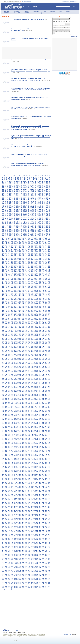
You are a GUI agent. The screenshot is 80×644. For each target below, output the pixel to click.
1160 (9, 250)
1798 (35, 300)
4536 (37, 514)
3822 (37, 458)
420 (5, 201)
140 (38, 183)
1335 (23, 264)
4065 (3, 478)
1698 (40, 292)
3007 (40, 394)
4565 (23, 517)
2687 (49, 369)
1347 (9, 265)
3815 (17, 458)
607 (49, 212)
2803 (40, 378)
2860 (9, 384)
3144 (43, 405)
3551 (40, 437)
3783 (23, 456)
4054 (20, 477)
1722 (12, 295)
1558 (29, 281)
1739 (12, 296)
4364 (32, 501)
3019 (26, 396)
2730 (26, 373)
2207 (37, 332)
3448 (37, 429)
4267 (46, 493)
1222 (40, 255)
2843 (9, 382)
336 (5, 196)
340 (15, 196)
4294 (26, 496)
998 (31, 237)
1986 (37, 315)
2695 (23, 370)
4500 (32, 512)
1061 (17, 243)
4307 (15, 497)
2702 (43, 370)
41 (33, 177)
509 (17, 207)
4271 (9, 494)
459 (47, 203)
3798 (17, 457)
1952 (37, 312)
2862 (15, 384)
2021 (40, 317)
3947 (6, 469)
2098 (17, 324)
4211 (32, 489)
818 (3, 227)
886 (15, 230)
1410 (43, 269)
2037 (37, 318)
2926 (3, 389)
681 (26, 217)
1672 (15, 290)
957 (33, 235)
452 (31, 203)
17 (39, 176)
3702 (35, 449)
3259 (32, 414)
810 (33, 225)
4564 (20, 517)
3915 (12, 466)
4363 (29, 501)
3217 (9, 412)
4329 (29, 498)
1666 (46, 289)
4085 (12, 480)
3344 (32, 421)
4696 (9, 528)
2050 (26, 320)
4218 (3, 490)
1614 (43, 285)
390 (33, 199)
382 (15, 199)
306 (33, 193)
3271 (17, 416)
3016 (17, 396)
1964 (23, 313)
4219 (6, 490)
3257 (26, 414)
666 (40, 216)
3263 (43, 414)
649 (49, 215)
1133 (29, 248)
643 (35, 215)
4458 (9, 509)
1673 (17, 290)
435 (40, 201)
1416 (12, 270)
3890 (37, 464)
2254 (26, 336)
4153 (12, 485)
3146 (49, 405)
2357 (29, 344)
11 (28, 176)
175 (22, 185)
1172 (43, 250)
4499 (29, 512)
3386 (6, 425)
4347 (32, 500)
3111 (46, 402)
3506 (9, 434)
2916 (23, 388)
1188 (40, 252)
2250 (15, 336)
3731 (20, 452)
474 (33, 204)
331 (42, 195)
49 (48, 177)
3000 (20, 394)
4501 (35, 512)
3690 (49, 448)
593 (17, 212)
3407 (17, 426)
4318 (46, 497)
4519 (37, 513)
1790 (12, 300)
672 (5, 217)
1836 (46, 302)
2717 (37, 372)
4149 (49, 484)
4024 (32, 474)
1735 (49, 295)
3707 (49, 449)
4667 (23, 525)
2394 (37, 346)
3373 (17, 424)
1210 (6, 255)
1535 (12, 280)
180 (33, 185)
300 (19, 193)
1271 (35, 258)
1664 (40, 289)
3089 (32, 401)
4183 (49, 486)
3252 (12, 414)
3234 (9, 413)
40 (31, 177)
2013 (17, 317)
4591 (49, 518)
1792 (17, 300)
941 (45, 233)
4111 (37, 481)
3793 (3, 457)
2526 (26, 357)
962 (45, 235)
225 (40, 188)
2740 (6, 374)
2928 (9, 389)
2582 (40, 361)
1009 (15, 238)
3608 (9, 442)
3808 (46, 457)
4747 (9, 532)
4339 (9, 500)
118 (35, 181)
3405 (12, 426)
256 (15, 190)
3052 (23, 398)
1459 (37, 273)
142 (42, 183)
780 (12, 224)
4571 (40, 517)
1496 (46, 276)
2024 (49, 317)
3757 (46, 453)
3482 (37, 432)
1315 (15, 263)
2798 (26, 378)
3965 (9, 470)
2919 (32, 388)
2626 (20, 365)
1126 (9, 248)
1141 (3, 249)
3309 (29, 418)
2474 (23, 353)
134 (24, 183)
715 (8, 220)
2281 (6, 338)
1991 (3, 316)
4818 (17, 537)
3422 (12, 428)
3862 (6, 462)
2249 (12, 336)
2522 (15, 357)
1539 (23, 280)
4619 (32, 521)
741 (19, 221)
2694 (20, 370)
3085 (20, 401)
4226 (26, 490)
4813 (3, 537)
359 (10, 197)
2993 (49, 393)
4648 (17, 524)
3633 (32, 444)
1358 (40, 265)
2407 (26, 348)
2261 (46, 336)
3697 (20, 449)
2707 (9, 372)
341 (17, 196)
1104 (43, 245)
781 (15, 224)
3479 (29, 432)
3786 (32, 456)
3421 (9, 428)
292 (49, 192)
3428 (29, 428)
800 (10, 225)
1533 (6, 280)
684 (33, 217)
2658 (15, 368)
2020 (37, 317)
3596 (23, 441)
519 (40, 207)
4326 (20, 498)
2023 (46, 317)
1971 (43, 313)
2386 (15, 346)
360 (12, 197)
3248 (49, 413)
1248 (17, 257)
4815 (9, 537)
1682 (43, 290)
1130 (20, 248)
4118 (9, 482)
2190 (37, 330)
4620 (35, 521)
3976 (40, 470)
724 (28, 220)
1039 (3, 241)
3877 (49, 462)
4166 (49, 485)
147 (5, 184)
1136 (37, 248)
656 (17, 216)
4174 (23, 486)
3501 (43, 433)
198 (26, 187)
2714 (29, 372)
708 (40, 219)
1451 (15, 273)
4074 (29, 478)
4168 (6, 486)
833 (38, 227)
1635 (6, 288)
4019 (17, 474)
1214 (17, 255)
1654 (12, 289)
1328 (3, 264)
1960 (12, 313)
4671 (35, 525)
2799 (29, 378)
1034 (37, 240)
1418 (17, 270)
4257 (17, 493)
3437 (6, 429)
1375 (40, 267)
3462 (29, 430)
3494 (23, 433)
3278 (37, 416)
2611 (26, 364)
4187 (12, 488)
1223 (43, 255)
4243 (26, 492)
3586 (43, 440)
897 (40, 230)
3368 (3, 424)
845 (17, 228)
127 (8, 183)
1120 (40, 247)
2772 (49, 376)
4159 (29, 485)
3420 (6, 428)
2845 (15, 382)
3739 (43, 452)
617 (24, 213)
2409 (32, 348)
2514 (40, 356)
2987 (32, 393)
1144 (12, 249)
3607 (6, 442)
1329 (6, 264)
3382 (43, 424)
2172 (35, 329)
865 (15, 229)
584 (45, 210)
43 (37, 177)
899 (45, 230)
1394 (46, 268)
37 (26, 177)
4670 (32, 525)
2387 (17, 346)
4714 (12, 529)
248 (45, 189)
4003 (20, 473)
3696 (17, 449)
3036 (26, 397)
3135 (17, 405)
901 (49, 230)
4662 (9, 525)
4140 (23, 484)
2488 (15, 354)
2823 (49, 380)
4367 (40, 501)
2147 (12, 328)
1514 (49, 277)
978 (33, 236)
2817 (32, 380)
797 (3, 225)
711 (47, 219)
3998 (6, 473)
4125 (29, 482)
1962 (17, 313)
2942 (49, 389)
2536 (6, 358)
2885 (32, 385)
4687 (32, 526)
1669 (6, 290)
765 (26, 223)
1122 (46, 247)
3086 (23, 401)
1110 (12, 247)
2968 (26, 392)
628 (49, 213)
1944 (15, 312)
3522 (6, 436)
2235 (20, 334)
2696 (26, 370)
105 (5, 181)
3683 (29, 448)
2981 (15, 393)
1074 (6, 244)
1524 (29, 278)
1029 (23, 240)
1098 (26, 245)
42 (35, 177)
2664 (32, 368)
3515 (35, 434)
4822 (29, 537)
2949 (20, 390)
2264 (6, 337)
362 (17, 197)
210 (5, 188)
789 (33, 224)
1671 (12, 290)
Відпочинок (52, 12)
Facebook (29, 2)
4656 (40, 524)
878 (45, 229)
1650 (49, 288)
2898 (20, 386)
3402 (3, 426)
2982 (17, 393)
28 (10, 177)
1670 (9, 290)
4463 (23, 509)
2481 (43, 353)
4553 (37, 516)
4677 (3, 526)
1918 (37, 309)
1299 (17, 261)
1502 (15, 277)
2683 (37, 369)
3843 (49, 460)
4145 (37, 484)
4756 (35, 532)
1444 (43, 272)
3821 (35, 458)
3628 (17, 444)
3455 (9, 430)
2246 (3, 336)
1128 (15, 248)
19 (42, 176)
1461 (43, 273)
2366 (6, 345)
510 (19, 207)
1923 (3, 310)
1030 (26, 240)
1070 (43, 243)
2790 (3, 378)
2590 (15, 362)
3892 (43, 464)
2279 (49, 337)
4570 (37, 517)
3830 (12, 460)
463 (8, 204)
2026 (6, 318)
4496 (20, 512)
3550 (37, 437)
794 (45, 224)
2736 (43, 373)
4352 (46, 500)
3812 (9, 458)
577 (28, 210)
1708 (20, 293)
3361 (32, 422)
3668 (35, 446)
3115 (9, 404)
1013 (26, 238)
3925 (40, 466)
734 (3, 221)
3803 (32, 457)
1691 (20, 292)
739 (15, 221)
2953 (32, 390)
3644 (15, 445)
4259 (23, 493)
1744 (26, 296)
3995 (46, 472)
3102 (20, 402)
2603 (3, 364)
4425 (12, 506)
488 (17, 205)
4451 (37, 508)
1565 (49, 281)
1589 (20, 284)
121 (42, 181)
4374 (12, 502)
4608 (49, 520)
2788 (46, 377)
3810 (3, 458)
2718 (40, 372)
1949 (29, 312)
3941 (37, 468)
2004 (40, 316)
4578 (12, 518)
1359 (43, 265)
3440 (15, 429)
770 (38, 223)
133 (22, 183)
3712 (15, 450)
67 (31, 179)
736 (8, 221)
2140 (40, 326)
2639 (9, 366)
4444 (17, 508)
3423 (15, 428)
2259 (40, 336)
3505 (6, 434)
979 (35, 236)
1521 (20, 278)
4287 (6, 496)
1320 (29, 263)
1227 (6, 256)
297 (12, 193)
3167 (12, 408)
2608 (17, 364)
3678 (15, 448)
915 (33, 232)
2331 (3, 342)
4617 (26, 521)
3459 (20, 430)
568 (8, 210)
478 (42, 204)
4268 (49, 493)
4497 (23, 512)
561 (40, 209)
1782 (37, 298)
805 (22, 225)
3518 (43, 434)
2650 (40, 366)
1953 (40, 312)
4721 (32, 529)
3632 (29, 444)
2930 (15, 389)
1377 (46, 267)
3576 (15, 440)
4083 (6, 480)
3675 (6, 448)
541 (42, 208)
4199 (46, 488)
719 (17, 220)
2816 (29, 380)
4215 (43, 489)
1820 (49, 301)
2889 (43, 385)
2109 (49, 324)
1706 (15, 293)
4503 (40, 512)
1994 (12, 316)
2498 (43, 354)
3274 (26, 416)
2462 (37, 352)
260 (24, 190)
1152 (35, 249)
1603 (12, 285)
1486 (17, 276)
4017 (12, 474)
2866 (26, 384)
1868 (40, 305)
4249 (43, 492)
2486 (9, 354)
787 (28, 224)
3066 (15, 400)
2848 (23, 382)
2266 (12, 337)
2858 (3, 384)
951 (19, 235)
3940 (35, 468)
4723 (37, 529)
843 (12, 228)
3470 (3, 432)
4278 (29, 494)
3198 (3, 410)
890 (24, 230)
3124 (35, 404)
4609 (3, 521)
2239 (32, 334)
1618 (6, 286)
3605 (49, 441)
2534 (49, 357)
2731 (29, 373)
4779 (3, 534)
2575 (20, 361)
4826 (40, 537)
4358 (15, 501)
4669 (29, 525)
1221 (37, 255)
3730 (17, 452)
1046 (23, 241)
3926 (43, 466)
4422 (3, 506)
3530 (29, 436)
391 (35, 199)
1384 (17, 268)
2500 (49, 354)
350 (38, 196)
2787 (43, 377)
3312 (37, 418)
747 (33, 221)
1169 (35, 250)
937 (35, 233)
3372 (15, 424)
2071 (37, 321)
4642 (49, 522)
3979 (49, 470)
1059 (12, 243)
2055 (40, 320)
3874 (40, 462)
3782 (20, 456)
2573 (15, 361)
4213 (37, 489)
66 (30, 179)
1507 (29, 277)
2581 (37, 361)
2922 (40, 388)
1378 (49, 267)
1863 (26, 305)
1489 (26, 276)
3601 (37, 441)
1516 (6, 278)
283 (28, 192)
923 (3, 233)
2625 (17, 365)
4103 (15, 481)
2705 (3, 372)
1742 (20, 296)
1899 (32, 308)
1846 (26, 304)
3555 (3, 438)
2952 (29, 390)
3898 (12, 465)
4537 (40, 514)
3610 (15, 442)
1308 (43, 261)
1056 (3, 243)
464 (10, 204)
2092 (49, 322)
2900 (26, 386)
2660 (20, 368)
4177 (32, 486)
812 (38, 225)
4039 (26, 476)
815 (45, 225)
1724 (17, 295)
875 (38, 229)
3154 (23, 406)
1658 (23, 289)
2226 (43, 333)
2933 (23, 389)
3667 (32, 446)
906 (12, 232)
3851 (23, 461)
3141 (35, 405)
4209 (26, 489)
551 (17, 209)
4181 (43, 486)
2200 (17, 332)
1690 (17, 292)
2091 (46, 322)
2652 (46, 366)
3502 (46, 433)
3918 (20, 466)
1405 (29, 269)
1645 (35, 288)
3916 (15, 466)
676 (15, 217)
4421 (49, 505)
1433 (12, 272)
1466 (9, 275)
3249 (3, 414)
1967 (32, 313)
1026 (15, 240)
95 (33, 180)
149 (10, 184)
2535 (3, 358)
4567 (29, 517)
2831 (23, 381)
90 (24, 180)
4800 (15, 536)
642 (33, 215)
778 (8, 224)
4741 (40, 530)
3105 (29, 402)
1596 (40, 284)
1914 (26, 309)
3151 (15, 406)
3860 (49, 461)
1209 (3, 255)
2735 (40, 373)
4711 (3, 529)
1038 (49, 240)
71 (39, 179)
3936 (23, 468)
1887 (46, 306)
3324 (23, 420)
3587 (46, 440)
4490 (3, 512)
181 (35, 185)
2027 (9, 318)
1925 (9, 310)
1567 (6, 282)
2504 (12, 356)
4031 (3, 476)
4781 (9, 534)
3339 (17, 421)
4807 (35, 536)
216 (19, 188)
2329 (46, 341)
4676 (49, 525)
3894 (49, 464)
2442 (29, 350)
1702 (3, 293)
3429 (32, 428)
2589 (12, 362)
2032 (23, 318)
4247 (37, 492)
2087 (35, 322)
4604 (37, 520)
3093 (43, 401)
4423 (6, 506)
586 (49, 210)
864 (12, 229)
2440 (23, 350)
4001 (15, 473)
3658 (6, 446)
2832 (26, 381)
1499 (6, 277)
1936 (40, 310)
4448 (29, 508)
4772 (32, 533)
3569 (43, 438)
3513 (29, 434)
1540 (26, 280)
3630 (23, 444)
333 (47, 195)
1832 (35, 302)
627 (47, 213)
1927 (15, 310)
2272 (29, 337)
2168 (23, 329)
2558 (20, 360)
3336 (9, 421)
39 (30, 177)
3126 (40, 404)
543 (47, 208)
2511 (32, 356)
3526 (17, 436)
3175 (35, 408)
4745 (3, 532)
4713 (9, 529)
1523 (26, 278)
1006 (6, 238)
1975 (6, 315)
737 (10, 221)
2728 (20, 373)
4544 (12, 516)
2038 (40, 318)
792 (40, 224)
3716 (26, 450)
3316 (49, 418)
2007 (49, 316)
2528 (32, 357)
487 (15, 205)
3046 (6, 398)
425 (17, 201)
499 (42, 205)
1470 (20, 275)
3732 (23, 452)
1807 (12, 301)
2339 (26, 342)
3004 (32, 394)
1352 (23, 265)
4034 (12, 476)
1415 (9, 270)
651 (5, 216)
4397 (29, 504)
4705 (35, 528)
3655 (46, 445)
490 (22, 205)
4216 (46, 489)
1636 (9, 288)
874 (35, 229)
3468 (46, 430)
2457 (23, 352)
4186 (9, 488)
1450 (12, 273)
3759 (3, 454)
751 (42, 221)
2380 (46, 345)
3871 (32, 462)
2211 (49, 332)
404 (17, 200)
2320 (20, 341)
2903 (35, 386)
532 (22, 208)
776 (3, 224)
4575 (3, 518)
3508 (15, 434)
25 (5, 177)
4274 (17, 494)
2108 (46, 324)
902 (3, 232)
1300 (20, 261)
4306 (12, 497)
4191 (23, 488)
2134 (23, 326)
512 (24, 207)
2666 (37, 368)
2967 (23, 392)
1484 (12, 276)
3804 (35, 457)
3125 (37, 404)
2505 (15, 356)
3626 (12, 444)
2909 (3, 388)
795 (47, 224)
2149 (17, 328)
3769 (32, 454)
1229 (12, 256)
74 (44, 179)
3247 (46, 413)
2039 (43, 318)
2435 (9, 350)
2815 (26, 380)
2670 (49, 368)
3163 (49, 406)
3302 (9, 418)
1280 (12, 260)
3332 (46, 420)
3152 (17, 406)
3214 (49, 410)
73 (42, 179)
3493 (20, 433)
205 (42, 187)
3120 (23, 404)
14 (33, 176)
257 (17, 190)
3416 (43, 426)
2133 (20, 326)
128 (10, 183)
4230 (37, 490)
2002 (35, 316)
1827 (20, 302)
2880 (17, 385)
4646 (12, 524)
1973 (49, 313)
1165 (23, 250)
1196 (15, 253)
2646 (29, 366)
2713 (26, 372)
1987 (40, 315)
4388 (3, 504)
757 (8, 223)
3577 (17, 440)
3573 (6, 440)
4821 (26, 537)
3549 (35, 437)
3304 (15, 418)
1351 (20, 265)
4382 (35, 502)
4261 (29, 493)
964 (49, 235)
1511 (40, 277)
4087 (17, 480)
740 (17, 221)
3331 (43, 420)
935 (31, 233)
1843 (17, 304)
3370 (9, 424)
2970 (32, 392)
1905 (49, 308)
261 (26, 190)
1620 (12, 286)
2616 (40, 364)
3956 (32, 469)
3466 (40, 430)
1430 (3, 272)
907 (15, 232)
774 (47, 223)
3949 (12, 469)
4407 (9, 505)
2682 (35, 369)
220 (28, 188)
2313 (49, 340)
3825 (46, 458)
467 (17, 204)
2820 (40, 380)
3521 (3, 436)
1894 (17, 308)
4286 (3, 496)
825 (19, 227)
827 (24, 227)
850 (28, 228)
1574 (26, 282)
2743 (15, 374)
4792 (40, 534)
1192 (3, 253)
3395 (32, 425)
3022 (35, 396)
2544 (29, 358)
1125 (6, 248)
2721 (49, 372)
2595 (29, 362)
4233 (46, 490)
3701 (32, 449)
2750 (35, 374)
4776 (43, 533)
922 (49, 232)
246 (40, 189)
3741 (49, 452)
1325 (43, 263)
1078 (17, 244)
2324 (32, 341)
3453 (3, 430)
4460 (15, 509)
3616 (32, 442)
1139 (46, 248)
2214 (9, 333)
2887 (37, 385)
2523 (17, 357)
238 (22, 189)
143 (45, 183)
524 (3, 208)
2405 (20, 348)
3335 (6, 421)
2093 (3, 324)
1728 (29, 295)
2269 (20, 337)
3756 (43, 453)
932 (24, 233)
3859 (46, 461)
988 (8, 237)
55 (10, 179)
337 (8, 196)
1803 (49, 300)
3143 (40, 405)
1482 (6, 276)
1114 (23, 247)
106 (8, 181)
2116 (20, 325)
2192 (43, 330)
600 (33, 212)
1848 (32, 304)
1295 (6, 261)
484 (8, 205)
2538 (12, 358)
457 (42, 203)
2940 (43, 389)
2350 (9, 344)
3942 (40, 468)
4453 (43, 508)
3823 (40, 458)
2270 (23, 337)
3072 (32, 400)
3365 (43, 422)
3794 (6, 457)
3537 (49, 436)
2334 (12, 342)
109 (15, 181)
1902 (40, 308)
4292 (20, 496)
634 (15, 215)
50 (49, 177)
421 (8, 201)
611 (10, 213)
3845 (6, 461)
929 (17, 233)
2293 (40, 338)
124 (49, 181)
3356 (17, 422)
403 (15, 200)
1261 (6, 258)
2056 (43, 320)
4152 (9, 485)
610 (8, 213)
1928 (17, 310)
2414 (46, 348)
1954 (43, 312)
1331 (12, 264)
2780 (23, 377)
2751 (37, 374)
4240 (17, 492)
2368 (12, 345)
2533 (46, 357)
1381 (9, 268)
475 (35, 204)
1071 (46, 243)
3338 (15, 421)
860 (3, 229)
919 (42, 232)
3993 (40, 472)
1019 (43, 238)
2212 (3, 333)
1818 (43, 301)
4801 (17, 536)
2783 (32, 377)
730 (42, 220)
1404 (26, 269)
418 (49, 200)
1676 (26, 290)
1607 (23, 285)
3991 (35, 472)
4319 (49, 497)
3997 (3, 473)
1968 (35, 313)
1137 (40, 248)
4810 (43, 536)
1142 (6, 249)
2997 (12, 394)
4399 (35, 504)
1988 (43, 315)
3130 (3, 405)
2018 (32, 317)
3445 (29, 429)
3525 (15, 436)
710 (45, 219)
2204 (29, 332)
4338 (6, 500)
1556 (23, 281)
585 (47, 210)
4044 (40, 476)
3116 (12, 404)
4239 (15, 492)
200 (31, 187)
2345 (43, 342)
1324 (40, 263)
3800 (23, 457)
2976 (49, 392)
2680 (29, 369)
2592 (20, 362)
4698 (15, 528)
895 (35, 230)
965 (3, 236)
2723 (6, 373)
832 (35, 227)
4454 (46, 508)
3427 (26, 428)
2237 (26, 334)
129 (12, 183)
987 (5, 237)
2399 (3, 348)
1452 (17, 273)
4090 (26, 480)
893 (31, 230)
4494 (15, 512)
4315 (37, 497)
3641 (6, 445)
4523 (49, 513)
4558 (3, 517)
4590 (46, 518)
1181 (20, 252)
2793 (12, 378)
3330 (40, 420)
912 (26, 232)
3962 (49, 469)
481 (49, 204)
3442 (20, 429)
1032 (32, 240)
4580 (17, 518)
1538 (20, 280)
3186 (17, 409)
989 (10, 237)
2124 (43, 325)
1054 (46, 241)
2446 (40, 350)
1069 (40, 243)
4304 (6, 497)
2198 (12, 332)
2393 (35, 346)
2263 (3, 337)
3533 (37, 436)
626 (45, 213)
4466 (32, 509)
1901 (37, 308)
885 (12, 230)
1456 (29, 273)
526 (8, 208)
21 (46, 176)
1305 (35, 261)
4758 (40, 532)
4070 (17, 478)
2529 (35, 357)
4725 (43, 529)
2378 (40, 345)
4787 (26, 534)
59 (17, 179)
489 (19, 205)
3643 (12, 445)
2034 (29, 318)
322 (22, 195)
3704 (40, 449)
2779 (20, 377)
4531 (23, 514)
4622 (40, 521)
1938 (46, 310)
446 (17, 203)
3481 (35, 432)
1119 (37, 247)
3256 (23, 414)
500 (45, 205)
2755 (49, 374)
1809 (17, 301)
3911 (49, 465)
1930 (23, 310)
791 (38, 224)
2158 (43, 328)
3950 (15, 469)
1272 (37, 258)
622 (35, 213)
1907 (6, 309)
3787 (35, 456)
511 (22, 207)
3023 (37, 396)
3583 (35, 440)
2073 (43, 321)
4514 (23, 513)
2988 (35, 393)
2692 (15, 370)
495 (33, 205)
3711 (12, 450)
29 (12, 177)
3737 (37, 452)
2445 (37, 350)
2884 (29, 385)
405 (19, 200)
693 (5, 219)
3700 (29, 449)
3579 (23, 440)
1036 (43, 240)
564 (47, 209)
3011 (3, 396)
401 (10, 200)
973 (22, 236)
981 (40, 236)
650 (3, 216)
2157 (40, 328)
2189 (35, 330)
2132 (17, 326)
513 (26, 207)
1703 (6, 293)
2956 (40, 390)
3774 (46, 454)
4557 (49, 516)
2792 (9, 378)
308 (38, 193)
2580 (35, 361)
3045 (3, 398)
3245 (40, 413)
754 (49, 221)
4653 (32, 524)
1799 (37, 300)
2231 (9, 334)
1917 (35, 309)
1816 (37, 301)
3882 (15, 464)
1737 (6, 296)
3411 (29, 426)
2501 (3, 356)
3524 (12, 436)
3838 (35, 460)
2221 (29, 333)
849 (26, 228)
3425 (20, 428)
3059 (43, 398)
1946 (20, 312)
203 (38, 187)
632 (10, 215)
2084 (26, 322)
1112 (17, 247)
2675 (15, 369)
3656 (49, 445)
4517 (32, 513)
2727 (17, 373)
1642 (26, 288)
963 (47, 235)
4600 (26, 520)
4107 (26, 481)
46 (42, 177)
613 (15, 213)
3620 (43, 442)
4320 (3, 498)
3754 (37, 453)
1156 (46, 249)
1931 (26, 310)
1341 (40, 264)
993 (19, 237)
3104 (26, 402)
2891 (49, 385)
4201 (3, 489)
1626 (29, 286)
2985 (26, 393)
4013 (49, 473)
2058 (49, 320)
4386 (46, 502)
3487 (3, 433)
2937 (35, 389)
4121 (17, 482)
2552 (3, 360)
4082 (3, 480)
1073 (3, 244)
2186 (26, 330)
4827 (43, 537)
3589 (3, 441)
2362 (43, 344)
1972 (46, 313)
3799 (20, 457)
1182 (23, 252)
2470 (12, 353)
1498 (3, 277)
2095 (9, 324)
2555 (12, 360)
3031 (12, 397)
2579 (32, 361)
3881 (12, 464)
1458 (35, 273)
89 (22, 180)
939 (40, 233)
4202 (6, 489)
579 (33, 210)
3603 (43, 441)
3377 (29, 424)
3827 (3, 460)
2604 (6, 364)
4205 (15, 489)
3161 (43, 406)
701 (24, 219)
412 (35, 200)
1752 (49, 296)
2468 (6, 353)
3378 (32, 424)
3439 (12, 429)
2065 (20, 321)
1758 (17, 297)
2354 (20, 344)
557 (31, 209)
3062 (3, 400)
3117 (15, 404)
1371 (29, 267)
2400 (6, 348)
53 (6, 179)
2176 (46, 329)
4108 (29, 481)
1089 (49, 244)
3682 (26, 448)
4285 (49, 494)
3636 (40, 444)
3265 (49, 414)
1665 (43, 289)
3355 (15, 422)
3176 (37, 408)
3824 (43, 458)
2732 (32, 373)
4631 (17, 522)
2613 (32, 364)
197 (24, 187)
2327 (40, 341)
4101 (9, 481)
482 (3, 205)
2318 (15, 341)
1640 (20, 288)
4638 (37, 522)
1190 (46, 252)
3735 (32, 452)
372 (40, 197)
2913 (15, 388)
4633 (23, 522)
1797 (32, 300)
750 (40, 221)
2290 (32, 338)
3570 (46, 438)
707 (38, 219)
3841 (43, 460)
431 (31, 201)
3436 (3, 429)
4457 (6, 509)
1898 (29, 308)
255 (12, 190)
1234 (26, 256)
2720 (46, 372)
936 (33, 233)
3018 (23, 396)
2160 (49, 328)
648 (47, 215)
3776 (3, 456)
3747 (17, 453)
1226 (3, 256)
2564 (37, 360)
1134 (32, 248)
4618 (29, 521)
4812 (49, 536)
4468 (37, 509)
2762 (20, 376)
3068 (20, 400)
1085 (37, 244)
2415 (49, 348)
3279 (40, 416)
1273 (40, 258)
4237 (9, 492)
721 (22, 220)
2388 (20, 346)
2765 (29, 376)
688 (42, 217)
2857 (49, 382)
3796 (12, 457)
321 (19, 195)
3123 (32, 404)
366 (26, 197)
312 (47, 193)
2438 (17, 350)
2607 (15, 364)
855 (40, 228)
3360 (29, 422)
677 (17, 217)
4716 (17, 529)
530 (17, 208)
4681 (15, 526)
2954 (35, 390)
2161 (3, 329)
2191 (40, 330)
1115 (26, 247)
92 (28, 180)
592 (15, 212)
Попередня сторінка (9, 176)
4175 (26, 486)
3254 (17, 414)
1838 (3, 304)
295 (8, 193)
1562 (40, 281)
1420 (23, 270)
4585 (32, 518)
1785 (46, 298)
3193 (37, 409)
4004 (23, 473)
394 (42, 199)
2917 (26, 388)
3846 (9, 461)
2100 (23, 324)
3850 (20, 461)
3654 (43, 445)
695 (10, 219)
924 (5, 233)
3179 (46, 408)
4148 (46, 484)
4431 (29, 506)
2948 (17, 390)
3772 (40, 454)
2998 (15, 394)
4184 (3, 488)
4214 (40, 489)
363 (19, 197)
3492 (17, 433)
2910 (6, 388)
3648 (26, 445)
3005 (35, 394)
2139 (37, 326)
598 (28, 212)
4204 (12, 489)
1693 (26, 292)
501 (47, 205)
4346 (29, 500)
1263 (12, 258)
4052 (15, 477)
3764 (17, 454)
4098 (49, 480)
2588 (9, 362)
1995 (15, 316)
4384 (40, 502)
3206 (26, 410)
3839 (37, 460)
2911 (9, 388)
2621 (6, 365)
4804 (26, 536)
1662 (35, 289)
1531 (49, 278)
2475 (26, 353)
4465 (29, 509)
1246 (12, 257)
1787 (3, 300)
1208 (49, 253)
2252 (20, 336)
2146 (9, 328)
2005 (43, 316)
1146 (17, 249)
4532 (26, 514)
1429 (49, 270)
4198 (43, 488)
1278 (6, 260)
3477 (23, 432)
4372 (6, 502)
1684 (49, 290)
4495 (17, 512)
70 (37, 179)
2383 (6, 346)
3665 (26, 446)
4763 (6, 533)
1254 (35, 257)
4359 (17, 501)
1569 (12, 282)
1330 (9, 264)
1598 (46, 284)
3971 (26, 470)
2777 (15, 377)
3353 (9, 422)
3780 (15, 456)
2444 (35, 350)
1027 (17, 240)
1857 (9, 305)
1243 (3, 257)
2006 (46, 316)
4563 (17, 517)
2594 (26, 362)
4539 (46, 514)
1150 (29, 249)
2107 (43, 324)
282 (26, 192)
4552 (35, 516)
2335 (15, 342)
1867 (37, 305)
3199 (6, 410)
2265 (9, 337)
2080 (15, 322)
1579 (40, 282)
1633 (49, 286)
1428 (46, 270)
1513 (46, 277)
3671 (43, 446)
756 (5, 223)
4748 (12, 532)
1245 (9, 257)
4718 (23, 529)
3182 (6, 409)
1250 (23, 257)
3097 (6, 402)
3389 (15, 425)
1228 (9, 256)
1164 (20, 250)
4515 (26, 513)
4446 (23, 508)
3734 (29, 452)
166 (49, 184)
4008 (35, 473)
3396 (35, 425)
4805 (29, 536)
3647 (23, 445)
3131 (6, 405)
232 (8, 189)
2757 (6, 376)
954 (26, 235)
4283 (43, 494)
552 (19, 209)
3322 (17, 420)
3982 (9, 472)
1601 (6, 285)
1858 (12, 305)
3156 (29, 406)
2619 (49, 364)
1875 (12, 306)
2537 (9, 358)
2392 (32, 346)
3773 (43, 454)
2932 (20, 389)
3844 (3, 461)
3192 (35, 409)
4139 (20, 484)
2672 (6, 369)
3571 (49, 438)
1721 (9, 295)
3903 (26, 465)
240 (26, 189)
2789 (49, 377)
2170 (29, 329)
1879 (23, 306)
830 (31, 227)
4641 (46, 522)
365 (24, 197)
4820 (23, 537)
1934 (35, 310)
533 (24, 208)
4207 (20, 489)
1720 (6, 295)
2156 (37, 328)
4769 (23, 533)
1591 (26, 284)
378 (5, 199)
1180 (17, 252)
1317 (20, 263)
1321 (32, 263)
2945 (9, 390)
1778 (26, 298)
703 (28, 219)
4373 (9, 502)
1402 (20, 269)
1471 (23, 275)
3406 (15, 426)
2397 (46, 346)
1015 (32, 238)
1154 (40, 249)
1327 (49, 263)
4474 (6, 510)
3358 (23, 422)
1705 (12, 293)
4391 (12, 504)
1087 (43, 244)
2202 (23, 332)
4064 (49, 477)
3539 (6, 437)
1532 (3, 280)
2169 (26, 329)
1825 (15, 302)
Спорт (60, 12)
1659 (26, 289)
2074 (46, 321)
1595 (37, 284)
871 (28, 229)
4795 (49, 534)
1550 (6, 281)
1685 (3, 292)
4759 (43, 532)
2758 (9, 376)
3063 (6, 400)
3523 (9, 436)
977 (31, 236)
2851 (32, 382)
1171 (40, 250)
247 (42, 189)
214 (15, 188)
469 (22, 204)
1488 (23, 276)
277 (15, 192)
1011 (20, 238)
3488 (6, 433)
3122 (29, 404)
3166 (9, 408)
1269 (29, 258)
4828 (46, 537)
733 (49, 220)
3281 (46, 416)
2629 (29, 365)
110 (17, 181)
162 (40, 184)
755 (3, 223)
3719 (35, 450)
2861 (12, 384)
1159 (6, 250)
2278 (46, 337)
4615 (20, 521)
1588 (17, 284)
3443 (23, 429)
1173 (46, 250)
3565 (32, 438)
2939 (40, 389)
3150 (12, 406)
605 (45, 212)
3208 (32, 410)
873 (33, 229)
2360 (37, 344)
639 (26, 215)
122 (45, 181)
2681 (32, 369)
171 (12, 185)
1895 (20, 308)
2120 (32, 325)
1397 (6, 269)
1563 (43, 281)
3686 (37, 448)
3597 (26, 441)
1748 (37, 296)
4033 (9, 476)
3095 (49, 401)
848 (24, 228)
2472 (17, 353)
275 (10, 192)
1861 (20, 305)
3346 (37, 421)
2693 (17, 370)
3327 (32, 420)
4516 (29, 513)
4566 (26, 517)
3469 (49, 430)
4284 (46, 494)
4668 (26, 525)
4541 (3, 516)
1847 (29, 304)
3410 (26, 426)
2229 (3, 334)
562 (42, 209)
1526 (35, 278)
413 (38, 200)
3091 (37, 401)
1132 (26, 248)
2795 (17, 378)
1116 (29, 247)
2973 (40, 392)
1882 (32, 306)
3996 (49, 472)
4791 (37, 534)
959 (38, 235)
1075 (9, 244)
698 (17, 219)
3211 (40, 410)
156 (26, 184)
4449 (32, 508)
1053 (43, 241)
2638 (6, 366)
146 (3, 184)
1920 (43, 309)
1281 (15, 260)
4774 (37, 533)
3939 (32, 468)
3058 (40, 398)
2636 (49, 365)
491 (24, 205)
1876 (15, 306)
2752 (40, 374)
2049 (23, 320)
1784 (43, 298)
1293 (49, 260)
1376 (43, 267)
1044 (17, 241)
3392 (23, 425)
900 (47, 230)
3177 (40, 408)
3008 (43, 394)
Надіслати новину (65, 2)
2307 (32, 340)
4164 (43, 485)
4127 (35, 482)
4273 (15, 494)
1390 (35, 268)
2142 (46, 326)
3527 (20, 436)
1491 (32, 276)
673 (8, 217)
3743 (6, 453)
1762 (29, 297)
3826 (49, 458)
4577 (9, 518)
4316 (40, 497)
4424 (9, 506)
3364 (40, 422)
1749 (40, 296)
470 (24, 204)
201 (33, 187)
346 (28, 196)
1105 (46, 245)
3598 (29, 441)
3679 (17, 448)
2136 (29, 326)
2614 (35, 364)
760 (15, 223)
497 (38, 205)
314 (3, 195)
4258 (20, 493)
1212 (12, 255)
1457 (32, 273)
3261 (37, 414)
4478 (17, 510)
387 (26, 199)
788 (31, 224)
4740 (37, 530)
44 (39, 177)
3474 (15, 432)
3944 (46, 468)
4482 (29, 510)
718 (15, 220)
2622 (9, 365)
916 (35, 232)
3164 (3, 408)
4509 (9, 513)
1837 (49, 302)
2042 (3, 320)
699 (19, 219)
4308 (17, 497)
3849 (17, 461)
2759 (12, 376)
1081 (26, 244)
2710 (17, 372)
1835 (43, 302)
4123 (23, 482)
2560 (26, 360)
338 (10, 196)
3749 (23, 453)
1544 (37, 280)
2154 (32, 328)
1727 (26, 295)
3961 (46, 469)
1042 (12, 241)
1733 (43, 295)
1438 (26, 272)
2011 (12, 317)
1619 (9, 286)
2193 (46, 330)
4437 (46, 506)
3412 (32, 426)
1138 (43, 248)
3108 (37, 402)
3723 (46, 450)
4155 (17, 485)
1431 (6, 272)
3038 (32, 397)
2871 (40, 384)
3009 (46, 394)
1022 (3, 240)
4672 (37, 525)
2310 (40, 340)
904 (8, 232)
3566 (35, 438)
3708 (3, 450)
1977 (12, 315)
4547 (20, 516)
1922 (49, 309)
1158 (3, 250)
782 (17, 224)
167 (3, 185)
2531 (40, 357)
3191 (32, 409)
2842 (6, 382)
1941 (6, 312)
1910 (15, 309)
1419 (20, 270)
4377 (20, 502)
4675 (46, 525)
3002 (26, 394)
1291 (43, 260)
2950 (23, 390)
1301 (23, 261)
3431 (37, 428)
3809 (49, 457)
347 (31, 196)
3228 (40, 412)
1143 (9, 249)
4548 (23, 516)
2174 (40, 329)
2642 (17, 366)
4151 (6, 485)
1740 (15, 296)
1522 (23, 278)
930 (19, 233)
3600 (35, 441)
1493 (37, 276)
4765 (12, 533)
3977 (43, 470)
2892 (3, 386)
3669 (37, 446)
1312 (6, 263)
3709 (6, 450)
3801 (26, 457)
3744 (9, 453)
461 (3, 204)
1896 (23, 308)
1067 (35, 243)
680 (24, 217)
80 (6, 180)
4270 (6, 494)
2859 (6, 384)
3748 (20, 453)
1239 (40, 256)
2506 (17, 356)
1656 (17, 289)
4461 (17, 509)
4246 (35, 492)
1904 (46, 308)
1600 (3, 285)
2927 (6, 389)
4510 (12, 513)
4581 (20, 518)
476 (38, 204)
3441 (17, 429)
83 (12, 180)
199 (28, 187)
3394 (29, 425)
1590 (23, 284)
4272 (12, 494)
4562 (15, 517)
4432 (32, 506)
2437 (15, 350)
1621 (15, 286)
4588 (40, 518)
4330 (32, 498)
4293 (23, 496)
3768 (29, 454)
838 (49, 227)
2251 (17, 336)
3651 (35, 445)
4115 (49, 481)
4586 (35, 518)
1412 (49, 269)
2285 (17, 338)
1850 (37, 304)
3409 (23, 426)
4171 (15, 486)
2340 (29, 342)
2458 (26, 352)
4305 (9, 497)
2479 (37, 353)
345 (26, 196)
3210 (37, 410)
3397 (37, 425)
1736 (3, 296)
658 (22, 216)
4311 (26, 497)
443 (10, 203)
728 (38, 220)
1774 (15, 298)
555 (26, 209)
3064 (9, 400)
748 (35, 221)
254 (10, 190)
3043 (46, 397)
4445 (20, 508)
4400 (37, 504)
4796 (3, 536)
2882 (23, 385)
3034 (20, 397)
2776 (12, 377)
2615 (37, 364)
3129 (49, 404)
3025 (43, 396)
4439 (3, 508)
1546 (43, 280)
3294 (35, 417)
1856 (6, 305)
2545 (32, 358)
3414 (37, 426)
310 (42, 193)
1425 (37, 270)
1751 (46, 296)
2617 (43, 364)
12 (30, 176)
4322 (9, 498)
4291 (17, 496)
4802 (20, 536)
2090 (43, 322)
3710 (9, 450)
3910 (46, 465)
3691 (3, 449)
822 (12, 227)
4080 (46, 478)
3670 (40, 446)
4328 (26, 498)
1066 (32, 243)
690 (47, 217)
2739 (3, 374)
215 (17, 188)
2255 (29, 336)
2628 (26, 365)
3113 (3, 404)
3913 (6, 466)
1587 (15, 284)
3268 (9, 416)
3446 (32, 429)
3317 (3, 420)
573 (19, 210)
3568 (40, 438)
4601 (29, 520)
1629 (37, 286)
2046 (15, 320)
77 (49, 179)
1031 (29, 240)
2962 (9, 392)
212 (10, 188)
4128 (37, 482)
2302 (17, 340)
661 (28, 216)
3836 (29, 460)
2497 (40, 354)
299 (17, 193)
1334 (20, 264)
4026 (37, 474)
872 (31, 229)
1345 (3, 265)
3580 (26, 440)
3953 (23, 469)
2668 (43, 368)
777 (5, 224)
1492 (35, 276)
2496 (37, 354)
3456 (12, 430)
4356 (9, 501)
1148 (23, 249)
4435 (40, 506)
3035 (23, 397)
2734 (37, 373)
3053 (26, 398)
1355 (32, 265)
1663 (37, 289)
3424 (17, 428)
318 (12, 195)
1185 (32, 252)
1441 (35, 272)
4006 (29, 473)
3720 (37, 450)
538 (35, 208)
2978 (6, 393)
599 (31, 212)
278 (17, 192)
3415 (40, 426)
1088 (46, 244)
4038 (23, 476)
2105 (37, 324)
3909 (43, 465)
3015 (15, 396)
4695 (6, 528)
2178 (3, 330)
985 (49, 236)
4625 (49, 521)
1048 (29, 241)
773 (45, 223)
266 (38, 190)
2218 (20, 333)
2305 (26, 340)
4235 (3, 492)
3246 (43, 413)
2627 (23, 365)
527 (10, 208)
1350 (17, 265)
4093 (35, 480)
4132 (49, 482)
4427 (17, 506)
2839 (46, 381)
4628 (9, 522)
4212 (35, 489)
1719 (3, 295)
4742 (43, 530)
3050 (17, 398)
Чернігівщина (7, 12)
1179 (15, 252)
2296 (49, 338)
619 (28, 213)
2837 (40, 381)
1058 (9, 243)
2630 (32, 365)
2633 (40, 365)
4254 (9, 493)
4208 (23, 489)
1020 (46, 238)
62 (22, 179)
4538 (43, 514)
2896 (15, 386)
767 (31, 223)
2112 (9, 325)
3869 (26, 462)
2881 (20, 385)
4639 (40, 522)
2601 (46, 362)
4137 (15, 484)
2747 (26, 374)
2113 (12, 325)
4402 (43, 504)
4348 (35, 500)
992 (17, 237)
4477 (15, 510)
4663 (12, 525)
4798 (9, 536)
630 (5, 215)
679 (22, 217)
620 (31, 213)
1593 (32, 284)
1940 (3, 312)
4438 (49, 506)
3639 (49, 444)
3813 (12, 458)
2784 (35, 377)
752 (45, 221)
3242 (32, 413)
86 (17, 180)
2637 (3, 366)
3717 (29, 450)
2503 (9, 356)
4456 (3, 509)
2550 (46, 358)
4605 (40, 520)
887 (17, 230)
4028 (43, 474)
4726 (46, 529)
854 (38, 228)
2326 (37, 341)
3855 (35, 461)
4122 (20, 482)
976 (28, 236)
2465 (46, 352)
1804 (3, 301)
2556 (15, 360)
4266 (43, 493)
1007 (9, 238)
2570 (6, 361)
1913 (23, 309)
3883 (17, 464)
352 (42, 196)
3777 (6, 456)
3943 (43, 468)
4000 (12, 473)
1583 (3, 284)
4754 (29, 532)
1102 (37, 245)
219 (26, 188)
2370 (17, 345)
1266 (20, 258)
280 (22, 192)
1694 (29, 292)
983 (45, 236)
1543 (35, 280)
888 (19, 230)
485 (10, 205)
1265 (17, 258)
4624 (46, 521)
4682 (17, 526)
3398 (40, 425)
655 (15, 216)
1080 (23, 244)
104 (3, 181)
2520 (9, 357)
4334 (43, 498)
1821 (3, 302)
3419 (3, 428)
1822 (6, 302)
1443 (40, 272)
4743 (46, 530)
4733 (17, 530)
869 (24, 229)
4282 (40, 494)
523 (49, 207)
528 (12, 208)
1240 (43, 256)
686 (38, 217)
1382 (12, 268)
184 (42, 185)
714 (5, 220)
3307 (23, 418)
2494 (32, 354)
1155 (43, 249)
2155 (35, 328)
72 (40, 179)
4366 (37, 501)
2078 (9, 322)
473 (31, 204)
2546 (35, 358)
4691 (43, 526)
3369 (6, 424)
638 (24, 215)
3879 (6, 464)
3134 (15, 405)
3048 (12, 398)
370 (35, 197)
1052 (40, 241)
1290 (40, 260)
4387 (49, 502)
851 (31, 228)
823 (15, 227)
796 (49, 224)
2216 (15, 333)
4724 (40, 529)
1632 (46, 286)
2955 (37, 390)
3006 (37, 394)
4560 (9, 517)
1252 (29, 257)
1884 (37, 306)
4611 (9, 521)
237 (19, 189)
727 (35, 220)
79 (5, 180)
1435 (17, 272)
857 (45, 228)
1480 (49, 275)
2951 (26, 390)
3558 (12, 438)
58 (15, 179)
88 (21, 180)
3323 (20, 420)
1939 (49, 310)
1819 (46, 301)
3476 (20, 432)
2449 (49, 350)
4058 (32, 477)
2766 (32, 376)
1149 (26, 249)
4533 (29, 514)
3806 (40, 457)
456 (40, 203)
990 (12, 237)
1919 (40, 309)
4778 (49, 533)
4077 (37, 478)
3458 (17, 430)
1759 (20, 297)
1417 (15, 270)
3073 (35, 400)
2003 (37, 316)
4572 (43, 517)
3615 (29, 442)
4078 (40, 478)
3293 (32, 417)
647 (45, 215)
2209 (43, 332)
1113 (20, 247)
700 (22, 219)
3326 (29, 420)
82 (10, 180)
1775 (17, 298)
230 (3, 189)
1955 (46, 312)
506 (10, 207)
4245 (32, 492)
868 (22, 229)
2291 (35, 338)
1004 (47, 237)
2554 (9, 360)
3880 (9, 464)
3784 (26, 456)
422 (10, 201)
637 (22, 215)
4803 (23, 536)
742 (22, 221)
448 (22, 203)
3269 (12, 416)
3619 (40, 442)
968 (10, 236)
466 (15, 204)
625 (42, 213)
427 (22, 201)
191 (10, 187)
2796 (20, 378)
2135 (26, 326)
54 (8, 179)
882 (5, 230)
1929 (20, 310)
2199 (15, 332)
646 (42, 215)
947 (10, 235)
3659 (9, 446)
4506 (49, 512)
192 (12, 187)
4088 (20, 480)
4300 (43, 496)
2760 (15, 376)
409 (28, 200)
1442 (37, 272)
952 (22, 235)
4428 (20, 506)
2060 (6, 321)
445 (15, 203)
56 (12, 179)
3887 (29, 464)
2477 (32, 353)
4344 (23, 500)
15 (35, 176)
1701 (49, 292)
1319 (26, 263)
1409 (40, 269)
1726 (23, 295)
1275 (46, 258)
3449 (40, 429)
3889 (35, 464)
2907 (46, 386)
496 (35, 205)
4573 (46, 517)
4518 (35, 513)
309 (40, 193)
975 (26, 236)
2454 (15, 352)
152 (17, 184)
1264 (15, 258)
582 (40, 210)
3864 (12, 462)
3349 (46, 421)
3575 (12, 440)
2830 (20, 381)
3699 (26, 449)
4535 (35, 514)
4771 (29, 533)
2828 (15, 381)
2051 (29, 320)
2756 (3, 376)
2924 (46, 388)
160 (35, 184)
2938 (37, 389)
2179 (6, 330)
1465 (6, 275)
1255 (37, 257)
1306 (37, 261)
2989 (37, 393)
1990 (49, 315)
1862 (23, 305)
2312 (46, 340)
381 (12, 199)
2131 (15, 326)
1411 (46, 269)
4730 (9, 530)
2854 (40, 382)
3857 (40, 461)
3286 (12, 417)
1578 (37, 282)
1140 (49, 248)
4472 (49, 509)
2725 (12, 373)
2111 (6, 325)
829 (28, 227)
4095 (40, 480)
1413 (3, 270)
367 (28, 197)
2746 (23, 374)
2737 (46, 373)
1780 (32, 298)
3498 (35, 433)
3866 (17, 462)
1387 (26, 268)
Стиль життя (36, 12)
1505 (23, 277)
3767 (26, 454)
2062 (12, 321)
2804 (43, 378)
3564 (29, 438)
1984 (32, 315)
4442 (12, 508)
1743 (23, 296)
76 (48, 179)
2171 (32, 329)
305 (31, 193)
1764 (35, 297)
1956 (49, 312)
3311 (35, 418)
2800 (32, 378)
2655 (6, 368)
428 (24, 201)
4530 (20, 514)
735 (5, 221)
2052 (32, 320)
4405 (3, 505)
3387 (9, 425)
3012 (6, 396)
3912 (3, 466)
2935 (29, 389)
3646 (20, 445)
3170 (20, 408)
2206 (35, 332)
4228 (32, 490)
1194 (9, 253)
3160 (40, 406)
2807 (3, 380)
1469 (17, 275)
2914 (17, 388)
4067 (9, 478)
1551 (9, 281)
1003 (44, 237)
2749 (32, 374)
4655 (37, 524)
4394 (20, 504)
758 (10, 223)
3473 (12, 432)
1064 (26, 243)
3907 (37, 465)
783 (19, 224)
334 (49, 195)
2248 (9, 336)
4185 (6, 488)
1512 (43, 277)
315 (5, 195)
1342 (43, 264)
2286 (20, 338)
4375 (15, 502)
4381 (32, 502)
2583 (43, 361)
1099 (29, 245)
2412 (40, 348)
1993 (9, 316)
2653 (49, 366)
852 (33, 228)
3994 (43, 472)
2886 (35, 385)
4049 (6, 477)
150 (12, 184)
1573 (23, 282)
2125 (46, 325)
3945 (49, 468)
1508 (32, 277)
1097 (23, 245)
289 (42, 192)
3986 (20, 472)
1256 (40, 257)
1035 (40, 240)
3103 (23, 402)
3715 (23, 450)
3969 (20, 470)
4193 (29, 488)
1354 (29, 265)
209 (3, 188)
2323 (29, 341)
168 (5, 185)
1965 (26, 313)
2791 (6, 378)
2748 (29, 374)
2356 (26, 344)
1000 (36, 237)
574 (22, 210)
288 (40, 192)
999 (33, 237)
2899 (23, 386)
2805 (46, 378)
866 (17, 229)
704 (31, 219)
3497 (32, 433)
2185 (23, 330)
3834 (23, 460)
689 (45, 217)
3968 (17, 470)
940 (42, 233)
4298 (37, 496)
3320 (12, 420)
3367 (49, 422)
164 (45, 184)
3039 (35, 397)
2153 (29, 328)
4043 (37, 476)
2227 (46, 333)
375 (47, 197)
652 (8, 216)
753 (47, 221)
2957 (43, 390)
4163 (40, 485)
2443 (32, 350)
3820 (32, 458)
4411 (20, 505)
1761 (26, 297)
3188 (23, 409)
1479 (46, 275)
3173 (29, 408)
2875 (3, 385)
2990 (40, 393)
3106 (32, 402)
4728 (3, 530)
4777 (46, 533)
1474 (32, 275)
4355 (6, 501)
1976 (9, 315)
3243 (35, 413)
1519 (15, 278)
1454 (23, 273)
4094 (37, 480)
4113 (43, 481)
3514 (32, 434)
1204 (37, 253)
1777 (23, 298)
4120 (15, 482)
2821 (43, 380)
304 (28, 193)
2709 (15, 372)
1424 (35, 270)
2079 (12, 322)
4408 (12, 505)
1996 (17, 316)
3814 (15, 458)
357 (5, 197)
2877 (9, 385)
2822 (46, 380)
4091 (29, 480)
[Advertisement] (26, 53)
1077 (15, 244)
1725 (20, 295)
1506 (26, 277)
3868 (23, 462)
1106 (49, 245)
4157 (23, 485)
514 (28, 207)
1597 (43, 284)
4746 (6, 532)
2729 (23, 373)
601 (35, 212)
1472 (26, 275)
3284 (6, 417)
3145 (46, 405)
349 (35, 196)
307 (35, 193)
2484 (3, 354)
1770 (3, 298)
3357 (20, 422)
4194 (32, 488)
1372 (32, 267)
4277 (26, 494)
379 (8, 199)
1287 (32, 260)
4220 (9, 490)
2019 (35, 317)
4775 (40, 533)
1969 (37, 313)
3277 (35, 416)
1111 (15, 247)
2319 (17, 341)
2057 (46, 320)
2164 (12, 329)
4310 (23, 497)
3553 (46, 437)
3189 (26, 409)
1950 (32, 312)
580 (35, 210)
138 (33, 183)
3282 (49, 416)
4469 (40, 509)
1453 (20, 273)
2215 (12, 333)
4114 (46, 481)
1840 (9, 304)
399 (5, 200)
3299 (49, 417)
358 (8, 197)
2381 (49, 345)
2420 (15, 349)
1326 (46, 263)
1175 (3, 252)
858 (47, 228)
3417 (46, 426)
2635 (46, 365)
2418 (9, 349)
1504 (20, 277)
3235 (12, 413)
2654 (3, 368)
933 (26, 233)
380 (10, 199)
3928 (49, 466)
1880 (26, 306)
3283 (3, 417)
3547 (29, 437)
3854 (32, 461)
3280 (43, 416)
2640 (12, 366)
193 (15, 187)
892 (28, 230)
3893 (46, 464)
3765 (20, 454)
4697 (12, 528)
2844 (12, 382)
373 (42, 197)
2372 (23, 345)
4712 (6, 529)
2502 (6, 356)
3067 (17, 400)
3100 (15, 402)
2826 (9, 381)
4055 (23, 477)
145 (49, 183)
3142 (37, 405)
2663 (29, 368)
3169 (17, 408)
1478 (43, 275)
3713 (17, 450)
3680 (20, 448)
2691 (12, 370)
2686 (46, 369)
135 (26, 183)
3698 (23, 449)
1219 (32, 255)
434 (38, 201)
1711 (29, 293)
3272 (20, 416)
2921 (37, 388)
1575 (29, 282)
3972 (29, 470)
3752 (32, 453)
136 (28, 183)
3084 (17, 401)
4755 (32, 532)
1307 (40, 261)
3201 (12, 410)
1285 (26, 260)
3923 (35, 466)
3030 (9, 397)
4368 (43, 501)
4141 (26, 484)
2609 (20, 364)
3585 (40, 440)
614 (17, 213)
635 (17, 215)
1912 (20, 309)
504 (5, 207)
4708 (43, 528)
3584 (37, 440)
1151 (32, 249)
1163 (17, 250)
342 (19, 196)
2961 (6, 392)
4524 (3, 514)
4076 (35, 478)
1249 (20, 257)
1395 (49, 268)
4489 (49, 510)
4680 (12, 526)
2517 (49, 356)
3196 (46, 409)
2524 (20, 357)
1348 (12, 265)
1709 (23, 293)
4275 (20, 494)
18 (40, 176)
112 (22, 181)
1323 (37, 263)
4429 (23, 506)
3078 (49, 400)
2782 (29, 377)
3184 (12, 409)
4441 (9, 508)
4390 (9, 504)
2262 (49, 336)
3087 (26, 401)
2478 (35, 353)
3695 (15, 449)
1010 (17, 238)
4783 (15, 534)
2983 (20, 393)
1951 (35, 312)
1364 (9, 267)
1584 (6, 284)
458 (45, 203)
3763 (15, 454)
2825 (6, 381)
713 (3, 220)
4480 (23, 510)
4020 (20, 474)
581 (38, 210)
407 (24, 200)
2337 (20, 342)
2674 (12, 369)
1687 (9, 292)
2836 (37, 381)
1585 (9, 284)
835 (42, 227)
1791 (15, 300)
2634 (43, 365)
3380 (37, 424)
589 (8, 212)
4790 (35, 534)
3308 (26, 418)
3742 (3, 453)
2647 (32, 366)
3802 (29, 457)
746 (31, 221)
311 (45, 193)
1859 (15, 305)
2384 (9, 346)
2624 (15, 365)
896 (38, 230)
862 (8, 229)
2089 (40, 322)
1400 (15, 269)
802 (15, 225)
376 (49, 197)
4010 (40, 473)
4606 (43, 520)
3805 (37, 457)
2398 (49, 346)
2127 (3, 326)
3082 (12, 401)
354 (47, 196)
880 (49, 229)
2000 (29, 316)
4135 (9, 484)
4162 (37, 485)
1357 (37, 265)
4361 (23, 501)
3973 (32, 470)
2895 (12, 386)
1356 (35, 265)
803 (17, 225)
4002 (17, 473)
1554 (17, 281)
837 (47, 227)
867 (19, 229)
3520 (49, 434)
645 (40, 215)
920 (45, 232)
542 (45, 208)
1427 (43, 270)
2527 (29, 357)
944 (3, 235)
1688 (12, 292)
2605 (9, 364)
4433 (35, 506)
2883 (26, 385)
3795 (9, 457)
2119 (29, 325)
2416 (3, 349)
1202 (32, 253)
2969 (29, 392)
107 (10, 181)
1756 (12, 297)
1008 (12, 238)
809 (31, 225)
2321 (23, 341)
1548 (49, 280)
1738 (9, 296)
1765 (37, 297)
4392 (15, 504)
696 (12, 219)
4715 (15, 529)
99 (40, 180)
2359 (35, 344)
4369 (46, 501)
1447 (3, 273)
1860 (17, 305)
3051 (20, 398)
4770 (26, 533)
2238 (29, 334)
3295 (37, 417)
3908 (40, 465)
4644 (6, 524)
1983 (29, 315)
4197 (40, 488)
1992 (6, 316)
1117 (32, 247)
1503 (17, 277)
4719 (26, 529)
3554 (49, 437)
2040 (46, 318)
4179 (37, 486)
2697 (29, 370)
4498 (26, 512)
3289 (20, 417)
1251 (26, 257)
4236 (6, 492)
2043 (6, 320)
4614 (17, 521)
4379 (26, 502)
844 (15, 228)
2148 (15, 328)
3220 (17, 412)
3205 (23, 410)
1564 (46, 281)
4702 (26, 528)
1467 (12, 275)
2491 (23, 354)
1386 (23, 268)
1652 (6, 289)
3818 (26, 458)
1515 (3, 278)
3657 (3, 446)
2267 (15, 337)
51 (3, 179)
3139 (29, 405)
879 (47, 229)
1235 (29, 256)
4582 (23, 518)
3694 (12, 449)
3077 (46, 400)
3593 (15, 441)
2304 (23, 340)
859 (49, 228)
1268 (26, 258)
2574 (17, 361)
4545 (15, 516)
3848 (15, 461)
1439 (29, 272)
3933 (15, 468)
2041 (49, 318)
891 (26, 230)
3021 (32, 396)
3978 (46, 470)
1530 (46, 278)
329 (38, 195)
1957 (3, 313)
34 (21, 177)
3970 (23, 470)
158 (31, 184)
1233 (23, 256)
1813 (29, 301)
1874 (9, 306)
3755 (40, 453)
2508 (23, 356)
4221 (12, 490)
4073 (26, 478)
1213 (15, 255)
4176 (29, 486)
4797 (6, 536)
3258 (29, 414)
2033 (26, 318)
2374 (29, 345)
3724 (49, 450)
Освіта (44, 12)
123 (47, 181)
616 (22, 213)
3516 (37, 434)
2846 (17, 382)
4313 (32, 497)
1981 (23, 315)
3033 (17, 397)
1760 (23, 297)
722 (24, 220)
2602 (49, 362)
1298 (15, 261)
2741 (9, 374)
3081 (9, 401)
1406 (32, 269)
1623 (20, 286)
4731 (12, 530)
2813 (20, 380)
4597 (17, 520)
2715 (32, 372)
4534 (32, 514)
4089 (23, 480)
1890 (6, 308)
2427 (35, 349)
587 (3, 212)
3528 (23, 436)
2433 (3, 350)
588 (5, 212)
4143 (32, 484)
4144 (35, 484)
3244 (37, 413)
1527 (37, 278)
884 (10, 230)
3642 (9, 445)
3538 (3, 437)
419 (3, 201)
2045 (12, 320)
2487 (12, 354)
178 (28, 185)
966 (5, 236)
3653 (40, 445)
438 (47, 201)
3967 (15, 470)
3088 (29, 401)
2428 (37, 349)
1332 (15, 264)
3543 (17, 437)
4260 (26, 493)
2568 (49, 360)
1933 (32, 310)
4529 (17, 514)
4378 (23, 502)
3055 (32, 398)
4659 (49, 524)
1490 (29, 276)
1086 (40, 244)
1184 (29, 252)
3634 (35, 444)
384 (19, 199)
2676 (17, 369)
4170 (12, 486)
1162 (15, 250)
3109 (40, 402)
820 (8, 227)
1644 (32, 288)
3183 (9, 409)
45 (40, 177)
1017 (37, 238)
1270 (32, 258)
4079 (43, 478)
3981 (6, 472)
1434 (15, 272)
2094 (6, 324)
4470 (43, 509)
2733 (35, 373)
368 (31, 197)
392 (38, 199)
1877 (17, 306)
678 (19, 217)
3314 (43, 418)
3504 (3, 434)
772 (42, 223)
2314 (3, 341)
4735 (23, 530)
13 (31, 176)
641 (31, 215)
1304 (32, 261)
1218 (29, 255)
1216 (23, 255)
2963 (12, 392)
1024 (9, 240)
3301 (6, 418)
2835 (35, 381)
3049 (15, 398)
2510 (29, 356)
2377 (37, 345)
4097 (46, 480)
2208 (40, 332)
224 (38, 188)
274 (8, 192)
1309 (46, 261)
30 (13, 177)
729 (40, 220)
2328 (43, 341)
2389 (23, 346)
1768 (46, 297)
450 (26, 203)
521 (45, 207)
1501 (12, 277)
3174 (32, 408)
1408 (37, 269)
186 (47, 185)
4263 (35, 493)
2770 (43, 376)
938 (38, 233)
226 (42, 188)
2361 (40, 344)
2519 (6, 357)
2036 (35, 318)
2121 (35, 325)
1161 (12, 250)
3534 (40, 436)
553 (22, 209)
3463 (32, 430)
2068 (29, 321)
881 (3, 230)
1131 (23, 248)
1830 (29, 302)
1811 (23, 301)
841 (8, 228)
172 (15, 185)
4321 (6, 498)
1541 (29, 280)
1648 (43, 288)
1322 (35, 263)
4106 (23, 481)
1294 (3, 261)
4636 (32, 522)
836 (45, 227)
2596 (32, 362)
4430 (26, 506)
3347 (40, 421)
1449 (9, 273)
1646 (37, 288)
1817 (40, 301)
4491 (6, 512)
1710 (26, 293)
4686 (29, 526)
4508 (6, 513)
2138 (35, 326)
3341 (23, 421)
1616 (49, 285)
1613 (40, 285)
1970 (40, 313)
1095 (17, 245)
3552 (43, 437)
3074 (37, 400)
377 (3, 199)
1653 (9, 289)
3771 (37, 454)
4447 (26, 508)
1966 (29, 313)
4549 (26, 516)
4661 (6, 525)
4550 (29, 516)
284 (31, 192)
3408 (20, 426)
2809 (9, 380)
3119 (20, 404)
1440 (32, 272)
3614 (26, 442)
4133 (3, 484)
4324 (15, 498)
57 (13, 179)
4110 (35, 481)
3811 (6, 458)
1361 (49, 265)
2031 (20, 318)
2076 (3, 322)
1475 (35, 275)
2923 (43, 388)
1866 (35, 305)
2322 (26, 341)
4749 (15, 532)
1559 (32, 281)
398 (3, 200)
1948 (26, 312)
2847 (20, 382)
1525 (32, 278)
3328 (35, 420)
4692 (46, 526)
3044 (49, 397)
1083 (32, 244)
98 (39, 180)
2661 (23, 368)
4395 (23, 504)
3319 (9, 420)
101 (45, 180)
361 (15, 197)
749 (38, 221)
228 (47, 188)
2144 (3, 328)
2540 (17, 358)
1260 (3, 258)
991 (15, 237)
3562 (23, 438)
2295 (46, 338)
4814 (6, 537)
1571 (17, 282)
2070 (35, 321)
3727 (9, 452)
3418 (49, 426)
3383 (46, 424)
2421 (17, 349)
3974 (35, 470)
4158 (26, 485)
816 (47, 225)
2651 (43, 366)
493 (28, 205)
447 (19, 203)
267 (40, 190)
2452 (9, 352)
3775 (49, 454)
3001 (23, 394)
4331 (35, 498)
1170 (37, 250)
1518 (12, 278)
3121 (26, 404)
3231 (49, 412)
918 (40, 232)
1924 (6, 310)
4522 (46, 513)
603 (40, 212)
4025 (35, 474)
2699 (35, 370)
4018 (15, 474)
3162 (46, 406)
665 (38, 216)
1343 (46, 264)
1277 (3, 260)
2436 (12, 350)
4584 (29, 518)
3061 (49, 398)
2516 (46, 356)
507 (12, 207)
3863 (9, 462)
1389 (32, 268)
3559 (15, 438)
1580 (43, 282)
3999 (9, 473)
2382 (3, 346)
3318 (6, 420)
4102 (12, 481)
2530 (37, 357)
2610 (23, 364)
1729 (32, 295)
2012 (15, 317)
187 (49, 185)
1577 (35, 282)
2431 (46, 349)
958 (35, 235)
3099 (12, 402)
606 (47, 212)
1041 (9, 241)
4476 (12, 510)
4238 (12, 492)
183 (40, 185)
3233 (6, 413)
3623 (3, 444)
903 (5, 232)
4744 (49, 530)
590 (10, 212)
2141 (43, 326)
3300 (3, 418)
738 (12, 221)
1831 (32, 302)
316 (8, 195)
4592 (3, 520)
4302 (49, 496)
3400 (46, 425)
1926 (12, 310)
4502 (37, 512)
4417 (37, 505)
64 (26, 179)
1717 (46, 293)
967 (8, 236)
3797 (15, 457)
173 (17, 185)
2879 (15, 385)
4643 (3, 524)
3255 (20, 414)
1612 (37, 285)
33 (19, 177)
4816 (12, 537)
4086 (15, 480)
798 (5, 225)
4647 (15, 524)
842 (10, 228)
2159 (46, 328)
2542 (23, 358)
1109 (9, 247)
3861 (3, 462)
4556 (46, 516)
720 (19, 220)
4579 (15, 518)
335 (3, 196)
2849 (26, 382)
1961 (15, 313)
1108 (6, 247)
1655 (15, 289)
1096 (20, 245)
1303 (29, 261)
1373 (35, 267)
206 (45, 187)
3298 (46, 417)
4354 (3, 501)
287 (38, 192)
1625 (26, 286)
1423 (32, 270)
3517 (40, 434)
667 (42, 216)
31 (15, 177)
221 (31, 188)
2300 (12, 340)
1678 (32, 290)
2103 (32, 324)
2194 (49, 330)
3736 (35, 452)
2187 (29, 330)
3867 (20, 462)
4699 (17, 528)
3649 (29, 445)
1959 (9, 313)
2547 (37, 358)
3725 (3, 452)
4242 (23, 492)
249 (47, 189)
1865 (32, 305)
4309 (20, 497)
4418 (40, 505)
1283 (20, 260)
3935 (20, 468)
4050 (9, 477)
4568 (32, 517)
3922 (32, 466)
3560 (17, 438)
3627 (15, 444)
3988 (26, 472)
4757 (37, 532)
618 (26, 213)
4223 (17, 490)
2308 (35, 340)
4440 (6, 508)
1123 (49, 247)
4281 (37, 494)
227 (45, 188)
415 (42, 200)
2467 (3, 353)
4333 (40, 498)
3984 (15, 472)
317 (10, 195)
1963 (20, 313)
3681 (23, 448)
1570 (15, 282)
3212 (43, 410)
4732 (15, 530)
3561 (20, 438)
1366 (15, 267)
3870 (29, 462)
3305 (17, 418)
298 (15, 193)
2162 (6, 329)
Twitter (25, 2)
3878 (3, 464)
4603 (35, 520)
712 (49, 219)
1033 (35, 240)
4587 (37, 518)
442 (8, 203)
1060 (15, 243)
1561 (37, 281)
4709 (46, 528)
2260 (43, 336)
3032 (15, 397)
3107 (35, 402)
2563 (35, 360)
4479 (20, 510)
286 (35, 192)
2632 (37, 365)
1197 (17, 253)
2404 (17, 348)
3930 (6, 468)
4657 (43, 524)
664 (35, 216)
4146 (40, 484)
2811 (15, 380)
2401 (9, 348)
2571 (9, 361)
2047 (17, 320)
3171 (23, 408)
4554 (40, 516)
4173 (20, 486)
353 (45, 196)
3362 (35, 422)
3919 (23, 466)
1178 (12, 252)
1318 (23, 263)
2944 (6, 390)
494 (31, 205)
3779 (12, 456)
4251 (49, 492)
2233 (15, 334)
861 (5, 229)
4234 (49, 490)
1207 (46, 253)
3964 (6, 470)
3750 (26, 453)
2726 (15, 373)
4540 (49, 514)
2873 (46, 384)
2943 (3, 390)
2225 (40, 333)
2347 (49, 342)
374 (45, 197)
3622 (49, 442)
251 (3, 190)
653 (10, 216)
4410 (17, 505)
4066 (6, 478)
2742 (12, 374)
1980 (20, 315)
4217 (49, 489)
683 (31, 217)
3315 (46, 418)
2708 (12, 372)
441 (5, 203)
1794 (23, 300)
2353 (17, 344)
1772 (9, 298)
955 (28, 235)
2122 (37, 325)
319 (15, 195)
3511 (23, 434)
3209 (35, 410)
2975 (46, 392)
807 (26, 225)
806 (24, 225)
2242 (40, 334)
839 (3, 228)
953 (24, 235)
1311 (3, 263)
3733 (26, 452)
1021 (49, 238)
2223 (35, 333)
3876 (46, 462)
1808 (15, 301)
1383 (15, 268)
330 (40, 195)
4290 (15, 496)
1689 (15, 292)
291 (47, 192)
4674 (43, 525)
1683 (46, 290)
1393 (43, 268)
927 (12, 233)
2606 (12, 364)
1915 (29, 309)
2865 (23, 384)
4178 (35, 486)
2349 (6, 344)
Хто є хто (68, 12)
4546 (17, 516)
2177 (49, 329)
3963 (3, 470)
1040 (6, 241)
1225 (49, 255)
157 (28, 184)
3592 (12, 441)
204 (40, 187)
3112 (49, 402)
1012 (23, 238)
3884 (20, 464)
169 (8, 185)
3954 (26, 469)
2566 (43, 360)
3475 (17, 432)
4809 (40, 536)
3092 (40, 401)
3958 (37, 469)
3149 (9, 406)
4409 (15, 505)
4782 (12, 534)
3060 (46, 398)
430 (28, 201)
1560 (35, 281)
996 (26, 237)
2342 (35, 342)
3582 (32, 440)
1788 (6, 300)
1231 (17, 256)
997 (28, 237)
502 (49, 205)
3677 (12, 448)
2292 (37, 338)
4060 (37, 477)
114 (26, 181)
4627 (6, 522)
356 (3, 197)
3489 (9, 433)
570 (12, 210)
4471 (46, 509)
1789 (9, 300)
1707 (17, 293)
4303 (3, 497)
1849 (35, 304)
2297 (3, 340)
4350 (40, 500)
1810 (20, 301)
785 (24, 224)
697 (15, 219)
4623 (43, 521)
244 (35, 189)
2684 (40, 369)
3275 (29, 416)
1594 (35, 284)
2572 (12, 361)
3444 (26, 429)
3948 (9, 469)
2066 (23, 321)
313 (49, 193)
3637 (43, 444)
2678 (23, 369)
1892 (12, 308)
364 (22, 197)
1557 (26, 281)
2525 (23, 357)
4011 (43, 473)
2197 (9, 332)
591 (12, 212)
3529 (26, 436)
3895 (3, 465)
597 (26, 212)
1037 (46, 240)
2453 (12, 352)
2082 (20, 322)
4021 (23, 474)
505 (8, 207)
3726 (6, 452)
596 (24, 212)
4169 (9, 486)
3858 (43, 461)
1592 (29, 284)
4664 (15, 525)
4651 (26, 524)
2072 (40, 321)
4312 (29, 497)
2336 (17, 342)
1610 (32, 285)
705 (33, 219)
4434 (37, 506)
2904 (37, 386)
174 (19, 185)
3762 (12, 454)
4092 (32, 480)
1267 (23, 258)
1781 (35, 298)
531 (19, 208)
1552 (12, 281)
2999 (17, 394)
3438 (9, 429)
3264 (46, 414)
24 (3, 177)
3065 (12, 400)
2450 (3, 352)
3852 (26, 461)
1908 (9, 309)
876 (40, 229)
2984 (23, 393)
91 (26, 180)
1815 (35, 301)
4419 (43, 505)
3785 (29, 456)
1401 (17, 269)
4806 (32, 536)
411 (33, 200)
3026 (46, 396)
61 (21, 179)
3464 (35, 430)
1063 (23, 243)
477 (40, 204)
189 (5, 187)
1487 (20, 276)
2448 (46, 350)
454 (35, 203)
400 (8, 200)
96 (35, 180)
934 (28, 233)
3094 (46, 401)
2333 (9, 342)
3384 (49, 424)
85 (15, 180)
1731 (37, 295)
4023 (29, 474)
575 (24, 210)
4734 (20, 530)
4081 (49, 478)
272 (3, 192)
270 (47, 190)
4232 (43, 490)
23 (49, 176)
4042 (35, 476)
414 (40, 200)
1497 (49, 276)
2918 (29, 388)
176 (24, 185)
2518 (3, 357)
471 (26, 204)
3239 (23, 413)
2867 (29, 384)
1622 (17, 286)
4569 (35, 517)
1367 (17, 267)
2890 (46, 385)
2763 (23, 376)
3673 (49, 446)
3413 (35, 426)
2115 (17, 325)
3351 (3, 422)
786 (26, 224)
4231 (40, 490)
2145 (6, 328)
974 (24, 236)
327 (33, 195)
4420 (46, 505)
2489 (17, 354)
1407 (35, 269)
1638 (15, 288)
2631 (35, 365)
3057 (37, 398)
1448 (6, 273)
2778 (17, 377)
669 (47, 216)
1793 (20, 300)
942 (47, 233)
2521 (12, 357)
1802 (46, 300)
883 (8, 230)
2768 (37, 376)
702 (26, 219)
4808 (37, 536)
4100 (6, 481)
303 (26, 193)
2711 (20, 372)
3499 (37, 433)
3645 (17, 445)
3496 (29, 433)
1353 (26, 265)
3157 (32, 406)
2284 (15, 338)
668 (45, 216)
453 (33, 203)
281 (24, 192)
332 (45, 195)
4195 (35, 488)
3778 (9, 456)
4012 (46, 473)
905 (10, 232)
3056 (35, 398)
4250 (46, 492)
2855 (43, 382)
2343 (37, 342)
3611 (17, 442)
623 (38, 213)
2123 (40, 325)
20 (44, 176)
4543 (9, 516)
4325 (17, 498)
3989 (29, 472)
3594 (17, 441)
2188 (32, 330)
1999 (26, 316)
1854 (49, 304)
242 (31, 189)
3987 (23, 472)
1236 (32, 256)
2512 (35, 356)
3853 (29, 461)
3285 (9, 417)
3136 (20, 405)
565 (49, 209)
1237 (35, 256)
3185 (15, 409)
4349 (37, 500)
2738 (49, 373)
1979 (17, 315)
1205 (40, 253)
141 (40, 183)
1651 (3, 289)
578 (31, 210)
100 (42, 180)
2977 (3, 393)
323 (24, 195)
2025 (3, 318)
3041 (40, 397)
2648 (35, 366)
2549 (43, 358)
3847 (12, 461)
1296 (9, 261)
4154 (15, 485)
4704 (32, 528)
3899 (15, 465)
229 (49, 188)
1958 (6, 313)
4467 (35, 509)
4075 (32, 478)
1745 (29, 296)
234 (12, 189)
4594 (9, 520)
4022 (26, 474)
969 (12, 236)
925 (8, 233)
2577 (26, 361)
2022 (43, 317)
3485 (46, 432)
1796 (29, 300)
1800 (40, 300)
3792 (49, 456)
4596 (15, 520)
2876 (6, 385)
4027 (40, 474)
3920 (26, 466)
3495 (26, 433)
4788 (29, 534)
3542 (15, 437)
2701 (40, 370)
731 (45, 220)
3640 (3, 445)
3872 (35, 462)
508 (15, 207)
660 (26, 216)
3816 (20, 458)
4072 (23, 478)
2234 (17, 334)
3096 (3, 402)
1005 (3, 238)
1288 (35, 260)
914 (31, 232)
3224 (29, 412)
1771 (6, 298)
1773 (12, 298)
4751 (20, 532)
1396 (3, 269)
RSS (23, 2)
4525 (6, 514)
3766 (23, 454)
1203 (35, 253)
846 (19, 228)
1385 (20, 268)
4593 (6, 520)
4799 (12, 536)
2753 (43, 374)
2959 (49, 390)
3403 (6, 426)
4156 (20, 485)
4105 (20, 481)
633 (12, 215)
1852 (43, 304)
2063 (15, 321)
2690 (9, 370)
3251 (9, 414)
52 (5, 179)
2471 (15, 353)
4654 (35, 524)
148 (8, 184)
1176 (6, 252)
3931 (9, 468)
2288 (26, 338)
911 (24, 232)
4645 (9, 524)
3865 (15, 462)
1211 (9, 255)
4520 (40, 513)
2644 (23, 366)
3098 (9, 402)
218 (24, 188)
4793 (43, 534)
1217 (26, 255)
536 (31, 208)
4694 (3, 528)
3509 (17, 434)
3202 (15, 410)
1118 (35, 247)
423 (12, 201)
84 (13, 180)
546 (5, 209)
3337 (12, 421)
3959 (40, 469)
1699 (43, 292)
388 (28, 199)
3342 (26, 421)
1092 (9, 245)
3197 (49, 409)
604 (42, 212)
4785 (20, 534)
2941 (46, 389)
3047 (9, 398)
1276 (49, 258)
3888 (32, 464)
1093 (12, 245)
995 (24, 237)
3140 (32, 405)
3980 (3, 472)
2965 (17, 392)
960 (40, 235)
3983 (12, 472)
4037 (20, 476)
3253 (15, 414)
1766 (40, 297)
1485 (15, 276)
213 (12, 188)
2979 (9, 393)
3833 (20, 460)
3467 (43, 430)
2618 (46, 364)
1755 (9, 297)
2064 (17, 321)
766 (28, 223)
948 (12, 235)
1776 (20, 298)
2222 (32, 333)
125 (3, 183)
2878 (12, 385)
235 (15, 189)
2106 (40, 324)
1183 (26, 252)
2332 (6, 342)
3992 (37, 472)
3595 (20, 441)
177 (26, 185)
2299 (9, 340)
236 (17, 189)
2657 (12, 368)
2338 (23, 342)
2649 (37, 366)
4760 (46, 532)
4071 (20, 478)
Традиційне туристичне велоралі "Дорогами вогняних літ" (28, 19)
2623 (12, 365)
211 (8, 188)
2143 (49, 326)
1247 (15, 257)
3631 (26, 444)
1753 (3, 297)
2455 (17, 352)
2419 (12, 349)
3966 (12, 470)
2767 (35, 376)
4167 (3, 486)
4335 (46, 498)
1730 (35, 295)
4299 (40, 496)
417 (47, 200)
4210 (29, 489)
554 (24, 209)
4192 (26, 488)
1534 (9, 280)
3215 (3, 412)
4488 (46, 510)
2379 (43, 345)
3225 (32, 412)
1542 (32, 280)
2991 (43, 393)
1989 (46, 315)
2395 (40, 346)
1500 (9, 277)
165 (47, 184)
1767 (43, 297)
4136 (12, 484)
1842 (15, 304)
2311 (43, 340)
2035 (32, 318)
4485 (37, 510)
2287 (23, 338)
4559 (6, 517)
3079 (3, 401)
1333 (17, 264)
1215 (20, 255)
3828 (6, 460)
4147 (43, 484)
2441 (26, 350)
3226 (35, 412)
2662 (26, 368)
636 (19, 215)
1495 (43, 276)
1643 (29, 288)
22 (48, 176)
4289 (12, 496)
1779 (29, 298)
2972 (37, 392)
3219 (15, 412)
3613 (23, 442)
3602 (40, 441)
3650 (32, 445)
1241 (46, 256)
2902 (32, 386)
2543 (26, 358)
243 (33, 189)
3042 (43, 397)
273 (5, 192)
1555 (20, 281)
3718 (32, 450)
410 (31, 200)
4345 (26, 500)
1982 (26, 315)
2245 (49, 334)
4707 (40, 528)
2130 (12, 326)
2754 (46, 374)
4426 (15, 506)
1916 (32, 309)
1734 (46, 295)
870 (26, 229)
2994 (3, 394)
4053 (17, 477)
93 (30, 180)
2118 (26, 325)
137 (31, 183)
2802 (37, 378)
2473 (20, 353)
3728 (12, 452)
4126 (32, 482)
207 (47, 187)
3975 (37, 470)
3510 (20, 434)
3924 (37, 466)
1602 (9, 285)
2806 (49, 378)
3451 (46, 429)
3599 (32, 441)
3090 (35, 401)
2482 (46, 353)
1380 (6, 268)
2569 (3, 361)
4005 (26, 473)
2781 (26, 377)
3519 (46, 434)
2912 (12, 388)
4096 (43, 480)
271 (49, 190)
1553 (15, 281)
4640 (43, 522)
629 (3, 215)
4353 (49, 500)
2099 (20, 324)
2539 (15, 358)
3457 (15, 430)
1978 (15, 315)
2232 (12, 334)
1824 (12, 302)
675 (12, 217)
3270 (15, 416)
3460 (23, 430)
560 (38, 209)
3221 (20, 412)
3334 (3, 421)
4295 (29, 496)
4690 (40, 526)
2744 (17, 374)
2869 (35, 384)
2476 (29, 353)
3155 (26, 406)
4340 (12, 500)
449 (24, 203)
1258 (46, 257)
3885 (23, 464)
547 (8, 209)
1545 (40, 280)
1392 (40, 268)
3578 (20, 440)
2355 (23, 344)
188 (3, 187)
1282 (17, 260)
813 (40, 225)
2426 (32, 349)
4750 (17, 532)
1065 (29, 243)
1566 (3, 282)
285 (33, 192)
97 (37, 180)
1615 (46, 285)
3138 (26, 405)
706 (35, 219)
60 (19, 179)
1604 (15, 285)
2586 (3, 362)
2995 (6, 394)
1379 (3, 268)
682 (28, 217)
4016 (9, 474)
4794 (46, 534)
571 (15, 210)
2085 (29, 322)
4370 (49, 501)
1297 (12, 261)
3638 (46, 444)
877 (42, 229)
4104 (17, 481)
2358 (32, 344)
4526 (9, 514)
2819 (37, 380)
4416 (35, 505)
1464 (3, 275)
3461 (26, 430)
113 (24, 181)
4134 (6, 484)
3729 (15, 452)
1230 (15, 256)
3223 (26, 412)
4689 (37, 526)
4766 (15, 533)
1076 (12, 244)
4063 (46, 477)
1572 (20, 282)
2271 (26, 337)
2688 (3, 370)
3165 (6, 408)
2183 (17, 330)
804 (19, 225)
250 (49, 189)
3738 (40, 452)
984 (47, 236)
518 (38, 207)
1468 (15, 275)
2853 (37, 382)
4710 (49, 528)
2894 (9, 386)
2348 (3, 344)
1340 (37, 264)
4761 (49, 532)
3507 (12, 434)
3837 (32, 460)
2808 (6, 380)
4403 (46, 504)
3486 (49, 432)
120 (40, 181)
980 (38, 236)
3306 (20, 418)
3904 (29, 465)
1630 (40, 286)
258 (19, 190)
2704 (49, 370)
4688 (35, 526)
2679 (26, 369)
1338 (32, 264)
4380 (29, 502)
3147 (3, 406)
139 (35, 183)
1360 (46, 265)
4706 (37, 528)
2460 (32, 352)
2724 (9, 373)
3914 (9, 466)
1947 (23, 312)
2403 (15, 348)
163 (42, 184)
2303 (20, 340)
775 (49, 223)
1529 (43, 278)
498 (40, 205)
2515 (43, 356)
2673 (9, 369)
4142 (29, 484)
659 (24, 216)
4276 (23, 494)
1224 (46, 255)
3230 (46, 412)
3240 (26, 413)
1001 (39, 237)
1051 (37, 241)
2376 (35, 345)
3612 (20, 442)
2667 (40, 368)
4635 (29, 522)
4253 (6, 493)
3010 (49, 394)
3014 (12, 396)
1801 (43, 300)
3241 (29, 413)
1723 (15, 295)
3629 (20, 444)
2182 (15, 330)
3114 (6, 404)
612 (12, 213)
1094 (15, 245)
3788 (37, 456)
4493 (12, 512)
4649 (20, 524)
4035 (15, 476)
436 (42, 201)
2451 (6, 352)
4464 (26, 509)
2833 (29, 381)
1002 (41, 237)
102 (47, 180)
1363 (6, 267)
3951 (17, 469)
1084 (35, 244)
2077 (6, 322)
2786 (40, 377)
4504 (43, 512)
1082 (29, 244)
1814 (32, 301)
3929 (3, 468)
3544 (20, 437)
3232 (3, 413)
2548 (40, 358)
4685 (26, 526)
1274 (43, 258)
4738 (32, 530)
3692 (6, 449)
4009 (37, 473)
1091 (6, 245)
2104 (35, 324)
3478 (26, 432)
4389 (6, 504)
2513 (37, 356)
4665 (17, 525)
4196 (37, 488)
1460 (40, 273)
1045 (20, 241)
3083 (15, 401)
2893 (6, 386)
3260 (35, 414)
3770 (35, 454)
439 (49, 201)
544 (49, 208)
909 (19, 232)
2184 (20, 330)
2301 (15, 340)
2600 (43, 362)
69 (35, 179)
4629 (12, 522)
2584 (46, 361)
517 (35, 207)
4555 (43, 516)
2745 (20, 374)
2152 (26, 328)
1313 (9, 263)
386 (24, 199)
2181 (12, 330)
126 (5, 183)
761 (17, 223)
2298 (6, 340)
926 (10, 233)
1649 (46, 288)
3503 (49, 433)
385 (22, 199)
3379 (35, 424)
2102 (29, 324)
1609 (29, 285)
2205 (32, 332)
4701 (23, 528)
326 (31, 195)
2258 (37, 336)
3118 (17, 404)
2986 (29, 393)
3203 (17, 410)
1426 (40, 270)
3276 (32, 416)
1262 (9, 258)
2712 (23, 372)
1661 (32, 289)
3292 (29, 417)
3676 (9, 448)
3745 (12, 453)
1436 (20, 272)
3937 (26, 468)
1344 (49, 264)
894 (33, 230)
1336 (26, 264)
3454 (6, 430)
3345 (35, 421)
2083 (23, 322)
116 (31, 181)
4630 (15, 522)
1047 (26, 241)
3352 (6, 422)
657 (19, 216)
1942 (9, 312)
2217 (17, 333)
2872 (43, 384)
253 (8, 190)
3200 (9, 410)
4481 (26, 510)
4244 (29, 492)
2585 (49, 361)
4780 (6, 534)
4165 (46, 485)
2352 (15, 344)
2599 (40, 362)
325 (28, 195)
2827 (12, 381)
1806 (9, 301)
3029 (6, 397)
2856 (46, 382)
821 (10, 227)
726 (33, 220)
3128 (46, 404)
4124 (26, 482)
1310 (49, 261)
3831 (15, 460)
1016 (35, 238)
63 (24, 179)
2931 (17, 389)
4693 (49, 526)
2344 (40, 342)
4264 (37, 493)
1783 (40, 298)
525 (5, 208)
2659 (17, 368)
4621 (37, 521)
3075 (40, 400)
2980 (12, 393)
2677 (20, 369)
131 (17, 183)
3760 (6, 454)
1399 (12, 269)
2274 (35, 337)
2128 (6, 326)
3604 (46, 441)
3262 (40, 414)
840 (5, 228)
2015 (23, 317)
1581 (46, 282)
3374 (20, 424)
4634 (26, 522)
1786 (49, 298)
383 (17, 199)
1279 (9, 260)
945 (5, 235)
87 (19, 180)
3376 (26, 424)
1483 (9, 276)
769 (35, 223)
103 (49, 180)
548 (10, 209)
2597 (35, 362)
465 (12, 204)
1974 (3, 315)
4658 (46, 524)
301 (22, 193)
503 (3, 207)
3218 (12, 412)
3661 (15, 446)
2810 (12, 380)
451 (28, 203)
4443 (15, 508)
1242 (49, 256)
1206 (43, 253)
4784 (17, 534)
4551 (32, 516)
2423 (23, 349)
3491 (15, 433)
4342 (17, 500)
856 (42, 228)
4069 (15, 478)
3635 (37, 444)
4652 (29, 524)
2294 (43, 338)
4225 (23, 490)
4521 (43, 513)
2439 (20, 350)
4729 (6, 530)
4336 (49, 498)
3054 (29, 398)
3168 (15, 408)
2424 (26, 349)
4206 (17, 489)
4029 (46, 474)
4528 (15, 514)
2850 (29, 382)
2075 (49, 321)
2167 (20, 329)
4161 (35, 485)
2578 (29, 361)
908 (17, 232)
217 (22, 188)
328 (35, 195)
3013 (9, 396)
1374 (37, 267)
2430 (43, 349)
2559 (23, 360)
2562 (32, 360)
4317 (43, 497)
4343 (20, 500)
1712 (32, 293)
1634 (3, 288)
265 (35, 190)
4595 (12, 520)
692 (3, 219)
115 (28, 181)
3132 (9, 405)
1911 (17, 309)
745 (28, 221)
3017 (20, 396)
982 (42, 236)
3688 (43, 448)
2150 (20, 328)
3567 (37, 438)
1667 (49, 289)
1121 (43, 247)
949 (15, 235)
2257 (35, 336)
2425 (29, 349)
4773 (35, 533)
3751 (29, 453)
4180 (40, 486)
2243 (43, 334)
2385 (12, 346)
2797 (23, 378)
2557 (17, 360)
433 (35, 201)
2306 (29, 340)
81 (8, 180)
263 (31, 190)
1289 (37, 260)
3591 (9, 441)
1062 (20, 243)
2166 (17, 329)
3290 (23, 417)
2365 (3, 345)
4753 (26, 532)
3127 (43, 404)
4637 (35, 522)
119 (38, 181)
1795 (26, 300)
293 (3, 193)
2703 (46, 370)
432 (33, 201)
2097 (15, 324)
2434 (6, 350)
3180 (49, 408)
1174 (49, 250)
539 (38, 208)
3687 (40, 448)
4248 (40, 492)
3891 (40, 464)
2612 (29, 364)
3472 (9, 432)
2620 (3, 365)
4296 (32, 496)
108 (12, 181)
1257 (43, 257)
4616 (23, 521)
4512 (17, 513)
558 (33, 209)
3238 (20, 413)
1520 (17, 278)
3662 (17, 446)
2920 (35, 388)
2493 (29, 354)
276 (12, 192)
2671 (3, 369)
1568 (9, 282)
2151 (23, 328)
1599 (49, 284)
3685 (35, 448)
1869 (43, 305)
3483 (40, 432)
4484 (35, 510)
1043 (15, 241)
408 (26, 200)
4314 (35, 497)
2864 (20, 384)
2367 (9, 345)
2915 (20, 388)
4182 (46, 486)
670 (49, 216)
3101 (17, 402)
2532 (43, 357)
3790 (43, 456)
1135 (35, 248)
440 (3, 203)
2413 (43, 348)
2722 (3, 373)
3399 (43, 425)
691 (49, 217)
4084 (9, 480)
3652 (37, 445)
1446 (49, 272)
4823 (32, 537)
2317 (12, 341)
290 (45, 192)
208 (49, 187)
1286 (29, 260)
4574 (49, 517)
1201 (29, 253)
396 (47, 199)
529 (15, 208)
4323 (12, 498)
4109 (32, 481)
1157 (49, 249)
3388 (12, 425)
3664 (23, 446)
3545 (23, 437)
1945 (17, 312)
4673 (40, 525)
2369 (15, 345)
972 (19, 236)
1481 (3, 276)
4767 (17, 533)
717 (12, 220)
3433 (43, 428)
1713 (35, 293)
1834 (40, 302)
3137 (23, 405)
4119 (12, 482)
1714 (37, 293)
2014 (20, 317)
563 (45, 209)
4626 (3, 522)
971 (17, 236)
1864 (29, 305)
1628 (35, 286)
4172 (17, 486)
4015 (6, 474)
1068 (37, 243)
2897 (17, 386)
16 (37, 176)
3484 (43, 432)
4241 (20, 492)
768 (33, 223)
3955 (29, 469)
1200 (26, 253)
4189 (17, 488)
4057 (29, 477)
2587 (6, 362)
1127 (12, 248)
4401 (40, 504)
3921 (29, 466)
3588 (49, 440)
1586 (12, 284)
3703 (37, 449)
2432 (49, 349)
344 (24, 196)
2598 (37, 362)
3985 (17, 472)
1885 (40, 306)
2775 (9, 377)
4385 (43, 502)
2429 (40, 349)
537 (33, 208)
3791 (46, 456)
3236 (15, 413)
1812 (26, 301)
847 (22, 228)
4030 (49, 474)
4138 (17, 484)
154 (22, 184)
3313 (40, 418)
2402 (12, 348)
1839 (6, 304)
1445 (46, 272)
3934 (17, 468)
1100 (32, 245)
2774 (6, 377)
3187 (20, 409)
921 (47, 232)
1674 (20, 290)
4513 (20, 513)
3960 (43, 469)
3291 (26, 417)
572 (17, 210)
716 (10, 220)
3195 (43, 409)
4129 (40, 482)
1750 (43, 296)
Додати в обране (74, 2)
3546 (26, 437)
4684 (23, 526)
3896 (6, 465)
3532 (35, 436)
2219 (23, 333)
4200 (49, 488)
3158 (35, 406)
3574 (9, 440)
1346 (6, 265)
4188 (15, 488)
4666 (20, 525)
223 (35, 188)
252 (5, 190)
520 (42, 207)
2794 (15, 378)
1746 (32, 296)
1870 (46, 305)
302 (24, 193)
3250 (6, 414)
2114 (15, 325)
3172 (26, 408)
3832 (17, 460)
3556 (6, 438)
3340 (20, 421)
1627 (32, 286)
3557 (9, 438)
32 (17, 177)
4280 (35, 494)
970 (15, 236)
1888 (49, 306)
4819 (20, 537)
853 (35, 228)
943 (49, 233)
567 (5, 210)
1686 (6, 292)
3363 (37, 422)
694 (8, 219)
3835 (26, 460)
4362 (26, 501)
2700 (37, 370)
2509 (26, 356)
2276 (40, 337)
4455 (49, 508)
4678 (6, 526)
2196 (6, 332)
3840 (40, 460)
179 (31, 185)
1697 (37, 292)
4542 (6, 516)
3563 (26, 438)
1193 (6, 253)
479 (45, 204)
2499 (46, 354)
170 (10, 185)
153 (19, 184)
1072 (49, 243)
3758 (49, 453)
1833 (37, 302)
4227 (29, 490)
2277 (43, 337)
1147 (20, 249)
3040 (37, 397)
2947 (15, 390)
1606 (20, 285)
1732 (40, 295)
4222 (15, 490)
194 (17, 187)
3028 (3, 397)
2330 (49, 341)
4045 (43, 476)
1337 (29, 264)
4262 (32, 493)
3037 (29, 397)
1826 (17, 302)
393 (40, 199)
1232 (20, 256)
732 (47, 220)
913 (28, 232)
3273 (23, 416)
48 (46, 177)
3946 (3, 469)
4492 (9, 512)
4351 (43, 500)
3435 (49, 428)
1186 (35, 252)
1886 (43, 306)
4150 (3, 485)
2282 (9, 338)
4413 (26, 505)
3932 (12, 468)
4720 (29, 529)
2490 (20, 354)
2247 (6, 336)
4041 (32, 476)
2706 (6, 372)
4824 (35, 537)
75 (46, 179)
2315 (6, 341)
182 (38, 185)
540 (40, 208)
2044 (9, 320)
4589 (43, 518)
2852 (35, 382)
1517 (9, 278)
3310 (32, 418)
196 (22, 187)
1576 (32, 282)
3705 (43, 449)
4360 (20, 501)
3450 (43, 429)
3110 (43, 402)
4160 (32, 485)
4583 (26, 518)
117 (33, 181)
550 (15, 209)
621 (33, 213)
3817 (23, 458)
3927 (46, 466)
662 (31, 216)
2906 (43, 386)
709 (42, 219)
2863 (17, 384)
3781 (17, 456)
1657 (20, 289)
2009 (6, 317)
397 (49, 199)
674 (10, 217)
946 (8, 235)
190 (8, 187)
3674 (3, 448)
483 (5, 205)
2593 (23, 362)
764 (24, 223)
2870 (37, 384)
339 (12, 196)
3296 (40, 417)
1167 (29, 250)
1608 (26, 285)
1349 (15, 265)
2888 (40, 385)
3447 (35, 429)
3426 (23, 428)
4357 (12, 501)
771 (40, 223)
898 (42, 230)
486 (12, 205)
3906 (35, 465)
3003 (29, 394)
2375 (32, 345)
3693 (9, 449)
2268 (17, 337)
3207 (29, 410)
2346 (46, 342)
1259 (49, 257)
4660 (3, 525)
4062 (43, 477)
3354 (12, 422)
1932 (29, 310)
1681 (40, 290)
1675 (23, 290)
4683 (20, 526)
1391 (37, 268)
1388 (29, 268)
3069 (23, 400)
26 (6, 177)
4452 (40, 508)
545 (3, 209)
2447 (43, 350)
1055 (49, 241)
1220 (35, 255)
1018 (40, 238)
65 (28, 179)
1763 (32, 297)
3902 (23, 465)
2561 (29, 360)
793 (42, 224)
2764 (26, 376)
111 (19, 181)
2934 (26, 389)
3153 (20, 406)
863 (10, 229)
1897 (26, 308)
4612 (12, 521)
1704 (9, 293)
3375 (23, 424)
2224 (37, 333)
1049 (32, 241)
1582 (49, 282)
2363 (46, 344)
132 (19, 183)
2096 (12, 324)
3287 (15, 417)
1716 (43, 293)
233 (10, 189)
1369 (23, 267)
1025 (12, 240)
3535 (43, 436)
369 (33, 197)
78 (3, 180)
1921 (46, 309)
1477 (40, 275)
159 (33, 184)
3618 (37, 442)
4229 (35, 490)
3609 (12, 442)
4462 (20, 509)
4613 (15, 521)
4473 (3, 510)
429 (26, 201)
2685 (43, 369)
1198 (20, 253)
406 (22, 200)
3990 (32, 472)
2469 (9, 353)
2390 (26, 346)
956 (31, 235)
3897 (9, 465)
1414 (6, 270)
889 (22, 230)
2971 (35, 392)
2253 (23, 336)
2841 (3, 382)
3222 (23, 412)
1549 (3, 281)
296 (10, 193)
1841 (12, 304)
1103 (40, 245)
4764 (9, 533)
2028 (12, 318)
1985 (35, 315)
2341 (32, 342)
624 (40, 213)
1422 (29, 270)
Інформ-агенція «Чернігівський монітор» (14, 7)
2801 (35, 378)
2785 (37, 377)
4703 (29, 528)
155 (24, 184)
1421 (26, 270)
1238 (37, 256)
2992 (46, 393)
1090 (3, 245)
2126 (49, 325)
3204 (20, 410)
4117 (6, 482)
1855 (3, 305)
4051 (12, 477)
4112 (40, 481)
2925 (49, 388)
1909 (12, 309)
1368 (20, 267)
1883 (35, 306)
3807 (43, 457)
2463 (40, 352)
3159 (37, 406)
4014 (3, 474)
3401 (49, 425)
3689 (46, 448)
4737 (29, 530)
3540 (9, 437)
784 (22, 224)
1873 (6, 306)
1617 (3, 286)
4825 (37, 537)
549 (12, 209)
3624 (6, 444)
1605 (17, 285)
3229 (43, 412)
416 (45, 200)
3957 (35, 469)
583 (42, 210)
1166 (26, 250)
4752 (23, 532)
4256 (15, 493)
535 (28, 208)
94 (31, 180)
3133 (12, 405)
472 (28, 204)
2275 (37, 337)
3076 (43, 400)
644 (38, 215)
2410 (35, 348)
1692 (23, 292)
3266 (3, 416)
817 (49, 225)
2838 (43, 381)
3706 (46, 449)
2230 (6, 334)
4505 (46, 512)
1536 (15, 280)
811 (35, 225)
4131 (46, 482)
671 (3, 217)
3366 (46, 422)
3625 (9, 444)
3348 (43, 421)
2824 (3, 381)
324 (26, 195)
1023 (6, 240)
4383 (37, 502)
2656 (9, 368)
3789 (40, 456)
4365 (35, 501)
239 (24, 189)
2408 (29, 348)
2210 (46, 332)
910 (22, 232)
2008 (3, 317)
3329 (37, 420)
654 (12, 216)
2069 (32, 321)
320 (17, 195)
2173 (37, 329)
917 (38, 232)
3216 (6, 412)
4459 (12, 509)
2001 (32, 316)
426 (19, 201)
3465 (37, 430)
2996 (9, 394)
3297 (43, 417)
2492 (26, 354)
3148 (6, 406)
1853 (46, 304)
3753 (35, 453)
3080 (6, 401)
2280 (3, 338)
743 (24, 221)
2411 (37, 348)
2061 (9, 321)
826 (22, 227)
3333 (49, 420)
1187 (37, 252)
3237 (17, 413)
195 (19, 187)
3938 (29, 468)
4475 (9, 510)
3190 (29, 409)
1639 (17, 288)
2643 (20, 366)
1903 (43, 308)
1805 (6, 301)
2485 (6, 354)
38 (28, 177)
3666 (29, 446)
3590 (6, 441)
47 (44, 177)
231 (5, 189)
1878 (20, 306)
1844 (20, 304)
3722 (43, 450)
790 (35, 224)
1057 (6, 243)
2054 (37, 320)
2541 (20, 358)
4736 (26, 530)
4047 (49, 476)
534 (26, 208)
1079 (20, 244)
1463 (49, 273)
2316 (9, 341)
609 (5, 213)
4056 (26, 477)
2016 (26, 317)
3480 (32, 432)
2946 (12, 390)
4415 (32, 505)
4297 (35, 496)
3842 (46, 460)
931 (22, 233)
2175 (43, 329)
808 (28, 225)
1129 (17, 248)
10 (26, 176)
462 (5, 204)
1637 (12, 288)
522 (47, 207)
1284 (23, 260)
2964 (15, 392)
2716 (35, 372)
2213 (6, 333)
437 (45, 201)
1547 (46, 280)
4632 (20, 522)
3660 (12, 446)
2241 (37, 334)
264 (33, 190)
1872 (3, 306)
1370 (26, 267)
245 (38, 189)
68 (33, 179)
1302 (26, 261)
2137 (32, 326)
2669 (46, 368)
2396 (43, 346)
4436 (43, 506)
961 (42, 235)
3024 (40, 396)
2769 (40, 376)
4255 (12, 493)
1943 (12, 312)
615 (19, 213)
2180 (9, 330)
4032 (6, 476)
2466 (49, 352)
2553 (6, 360)
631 (8, 215)
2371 (20, 345)
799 (8, 225)
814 (42, 225)
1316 (17, 263)
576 (26, 210)
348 (33, 196)
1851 (40, 304)
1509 (35, 277)
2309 (37, 340)
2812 (17, 380)
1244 (6, 257)
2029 (15, 318)
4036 (17, 476)
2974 (43, 392)
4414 (29, 505)
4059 (35, 477)
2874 (49, 384)
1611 (35, 285)
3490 (12, 433)
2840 (49, 381)
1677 (29, 290)
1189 (43, 252)
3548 (32, 437)
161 (38, 184)
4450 (35, 508)
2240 (35, 334)
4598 (20, 520)
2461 (35, 352)
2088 (37, 322)
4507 (3, 513)
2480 (40, 353)
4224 (20, 490)
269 (45, 190)
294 (5, 193)
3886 (26, 464)
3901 (20, 465)
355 (49, 196)
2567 (46, 360)
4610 (6, 521)
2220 (26, 333)
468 (19, 204)
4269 (3, 494)
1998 (23, 316)
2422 (20, 349)
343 (22, 196)
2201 (20, 332)
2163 (9, 329)
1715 (40, 293)
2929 (12, 389)
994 (22, 237)
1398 (9, 269)
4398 (32, 504)
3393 (26, 425)
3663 (20, 446)
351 (40, 196)
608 (3, 213)
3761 (9, 454)
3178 (43, 408)
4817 (15, 537)
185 (45, 185)
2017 (29, 317)
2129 (9, 326)
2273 (32, 337)
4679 (9, 526)
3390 (17, 425)
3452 (49, 429)
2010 (9, 317)
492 (26, 205)
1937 (43, 310)
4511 (15, 513)
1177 (9, 252)
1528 (40, 278)
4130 (43, 482)
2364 (49, 344)
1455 (26, 273)
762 (19, 223)
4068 (12, 478)
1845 (23, 304)
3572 (3, 440)
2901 (29, 386)
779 (10, 224)
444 (12, 203)
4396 (26, 504)
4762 (3, 533)
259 (22, 190)
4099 (3, 481)
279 (19, 192)
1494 (40, 276)
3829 (9, 460)
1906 (3, 309)
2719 (43, 372)
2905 (40, 386)
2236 (23, 334)
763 (22, 223)
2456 (20, 352)
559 (35, 209)
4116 (3, 482)
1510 (37, 277)
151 (15, 184)
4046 (46, 476)
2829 (17, 381)
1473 (29, 275)
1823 (9, 302)
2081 (17, 322)
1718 (49, 293)
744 (26, 221)
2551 (49, 358)
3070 (26, 400)
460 (49, 203)
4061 (40, 477)
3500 (40, 433)
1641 (23, 288)
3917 (17, 466)
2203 (26, 332)
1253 (32, 257)
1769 (49, 297)
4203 (9, 489)
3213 (46, 410)
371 (38, 197)
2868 (32, 384)
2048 (20, 320)
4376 (17, 502)
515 (31, 207)
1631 (43, 286)
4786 (23, 534)
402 (12, 200)
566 (3, 210)
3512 (26, 434)
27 (8, 177)
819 (5, 227)
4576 (6, 518)
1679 (35, 290)
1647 (40, 288)
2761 (17, 376)
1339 (35, 264)
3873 (37, 462)
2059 (3, 321)
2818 (35, 380)
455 (38, 203)
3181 (3, 409)
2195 (3, 332)
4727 (49, 529)
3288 (17, 417)
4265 (40, 493)
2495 (35, 354)
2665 (35, 368)
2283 (12, 338)
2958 (46, 390)
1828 (23, 302)
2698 (32, 370)
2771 (46, 376)
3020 (29, 396)
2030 (17, 318)
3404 (9, 426)
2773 (3, 377)
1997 (20, 316)
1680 (37, 290)
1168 (32, 250)
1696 (35, 292)
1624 (23, 286)
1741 (17, 296)
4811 (46, 536)
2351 (12, 344)
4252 (3, 493)
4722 (35, 529)
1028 (20, 240)
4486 (40, 510)
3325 (26, 420)
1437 (23, 272)
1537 (17, 280)
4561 (12, 517)
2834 (32, 381)
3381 (40, 424)
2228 (49, 333)
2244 (46, 334)
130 (15, 183)
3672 (46, 446)
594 (19, 212)
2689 (6, 370)
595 (22, 212)
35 (22, 177)
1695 (32, 292)
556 (28, 209)
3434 (46, 428)
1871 (49, 305)
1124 (3, 248)
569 (10, 210)
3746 (15, 453)
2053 (35, 320)
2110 (3, 325)
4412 (23, 505)
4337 (3, 500)
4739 (35, 530)
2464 (43, 352)
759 (12, 223)
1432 (9, 272)
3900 (17, 465)
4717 (20, 529)
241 (28, 189)
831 (33, 227)
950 (17, 235)
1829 (26, 302)
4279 (32, 494)
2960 (3, 392)
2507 (20, 356)
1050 (35, 241)
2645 (26, 366)
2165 (15, 329)
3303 (12, 418)
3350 (49, 421)
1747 (35, 296)
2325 (35, 341)
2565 (40, 360)
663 (33, 216)
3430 (35, 428)
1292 (46, 260)
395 (45, 199)
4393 (17, 504)
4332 (37, 498)
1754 (6, 297)
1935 (37, 310)
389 (31, 199)
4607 (46, 520)
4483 (32, 510)
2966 (20, 392)
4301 (46, 496)
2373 (26, 345)
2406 (23, 348)
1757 (15, 297)
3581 (29, 440)
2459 (29, 352)
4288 (9, 496)
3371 (12, 424)
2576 (23, 361)
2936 (32, 389)
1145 (15, 249)
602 (38, 212)
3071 (29, 400)
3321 (15, 420)
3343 (29, 421)
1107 (3, 247)
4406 (6, 505)
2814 (23, 380)
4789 (32, 534)
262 (28, 190)
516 (33, 207)
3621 (46, 442)
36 (24, 177)
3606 (3, 442)
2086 (32, 322)
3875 (43, 462)
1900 (35, 308)
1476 (37, 275)
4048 (3, 477)
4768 (20, 533)
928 (15, 233)
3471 (6, 432)
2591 (17, 362)
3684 (32, 448)
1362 (3, 267)
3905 (32, 465)
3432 (40, 428)
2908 (49, 386)
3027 (49, 396)
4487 (43, 510)
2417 (6, 349)
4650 (23, 524)
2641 (15, 366)
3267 (6, 416)
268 (42, 190)
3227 (37, 412)
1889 (3, 308)
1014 (29, 238)
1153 (37, 249)
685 (35, 217)
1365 (12, 267)
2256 (32, 336)
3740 (46, 452)
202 (35, 187)
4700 (20, 528)
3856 (37, 461)
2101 (26, 324)
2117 (23, 325)
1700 (46, 292)
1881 (29, 306)
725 (31, 220)
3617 (35, 442)
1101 (35, 245)
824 (17, 227)
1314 (12, 263)
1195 (12, 253)
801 (12, 225)
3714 (20, 450)
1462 (46, 273)
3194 (40, 409)
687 (40, 217)
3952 (20, 469)
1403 (23, 269)
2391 (29, 346)
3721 (40, 450)
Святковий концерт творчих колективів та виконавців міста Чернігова (31, 60)
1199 (23, 253)
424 (15, 201)
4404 (49, 504)
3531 (32, 436)
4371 (3, 502)
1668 (3, 290)
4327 (23, 498)
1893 (15, 308)
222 (33, 188)
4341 (15, 500)
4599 (23, 520)
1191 (49, 252)
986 (3, 237)
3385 (3, 425)
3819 (29, 458)
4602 (32, 520)
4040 (29, 476)
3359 (26, 422)
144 (47, 183)
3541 (12, 437)
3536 (46, 436)
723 (26, 220)
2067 (26, 321)
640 (28, 215)
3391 (20, 425)
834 (40, 227)
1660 (29, 289)
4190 (20, 488)
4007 (32, 473)
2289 (29, 338)
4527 (12, 514)
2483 (49, 353)
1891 (9, 308)
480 (47, 204)
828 (26, 227)
